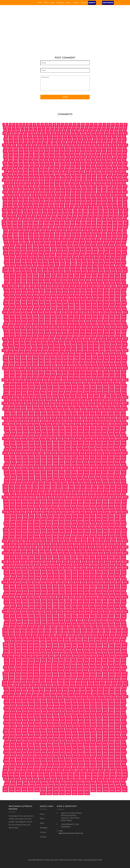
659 (52, 201)
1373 (112, 292)
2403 (124, 436)
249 (42, 151)
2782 (76, 491)
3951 (7, 661)
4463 (38, 735)
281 (82, 154)
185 (89, 142)
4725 (41, 773)
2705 (117, 480)
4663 (38, 764)
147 (26, 139)
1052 (119, 248)
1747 (62, 345)
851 (31, 224)
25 (96, 125)
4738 (119, 773)
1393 (106, 295)
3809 (123, 638)
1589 (18, 324)
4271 (87, 705)
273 (41, 154)
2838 (43, 500)
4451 (87, 732)
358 (110, 163)
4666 (57, 764)
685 (62, 204)
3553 (56, 603)
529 (123, 183)
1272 (18, 280)
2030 (105, 383)
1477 (106, 306)
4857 (100, 791)
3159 (16, 547)
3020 (49, 526)
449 (84, 174)
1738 (11, 345)
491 (52, 180)
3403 (4, 582)
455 (115, 174)
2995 (19, 524)
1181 (112, 265)
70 (40, 130)
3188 (59, 550)
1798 (102, 351)
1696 (22, 339)
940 (119, 233)
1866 (6, 362)
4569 (75, 749)
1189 (34, 268)
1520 (108, 312)
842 (110, 221)
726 (19, 210)
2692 (38, 480)
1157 (101, 262)
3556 (74, 603)
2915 (23, 512)
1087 (77, 254)
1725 (61, 342)
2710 (25, 482)
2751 (17, 488)
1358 (24, 292)
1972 (6, 377)
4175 (123, 691)
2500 (99, 450)
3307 (36, 568)
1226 (119, 271)
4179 (23, 694)
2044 (68, 386)
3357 (93, 573)
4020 (61, 670)
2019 (37, 383)
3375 (80, 576)
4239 (13, 702)
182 (74, 142)
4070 (124, 676)
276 (57, 154)
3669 (26, 620)
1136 (106, 260)
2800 (61, 494)
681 (41, 204)
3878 (55, 650)
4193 (106, 694)
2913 (11, 512)
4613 (100, 755)
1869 (24, 362)
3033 (6, 529)
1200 (95, 268)
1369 (89, 292)
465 (42, 177)
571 (94, 189)
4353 (99, 717)
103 (58, 133)
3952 (12, 661)
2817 (40, 497)
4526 (56, 744)
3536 (74, 600)
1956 (36, 374)
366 (27, 166)
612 (58, 195)
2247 (38, 415)
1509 (46, 312)
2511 (42, 453)
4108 (108, 682)
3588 (25, 609)
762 (75, 213)
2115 (4, 397)
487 (31, 180)
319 (30, 160)
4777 (100, 779)
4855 (87, 791)
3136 (6, 544)
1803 (7, 353)
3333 (68, 570)
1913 (33, 368)
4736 (107, 773)
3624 (119, 612)
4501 (26, 741)
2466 (13, 447)
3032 (123, 526)
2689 (19, 480)
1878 (76, 362)
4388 (68, 723)
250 (47, 151)
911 (95, 230)
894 (6, 230)
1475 (94, 306)
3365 (20, 576)
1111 (92, 257)
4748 (53, 776)
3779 (64, 635)
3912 (16, 656)
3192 (83, 550)
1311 (124, 283)
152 (50, 139)
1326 (84, 286)
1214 (51, 271)
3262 (10, 562)
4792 (68, 782)
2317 (89, 424)
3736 (59, 629)
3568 (26, 606)
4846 (31, 791)
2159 (10, 403)
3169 (74, 547)
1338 (30, 289)
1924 (96, 368)
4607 (63, 755)
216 (121, 145)
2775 (35, 491)
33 (5, 128)
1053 (125, 248)
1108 (75, 257)
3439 (99, 585)
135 (89, 136)
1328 (96, 286)
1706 (81, 339)
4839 (112, 788)
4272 (93, 705)
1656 (36, 333)
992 (16, 242)
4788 (44, 782)
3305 (24, 568)
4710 (79, 770)
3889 (124, 650)
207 (76, 145)
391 (31, 169)
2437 (80, 441)
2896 (31, 509)
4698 (6, 770)
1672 (6, 336)
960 (99, 236)
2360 (105, 430)
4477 (124, 735)
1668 (106, 333)
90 (125, 130)
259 (94, 151)
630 (26, 198)
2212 (72, 409)
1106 (64, 257)
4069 (118, 676)
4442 (31, 732)
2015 (13, 383)
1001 (64, 242)
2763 (89, 488)
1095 (124, 254)
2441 (105, 441)
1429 (71, 301)
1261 (77, 277)
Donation (84, 2)
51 (82, 128)
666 (89, 201)
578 (5, 192)
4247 (62, 702)
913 (105, 230)
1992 (123, 377)
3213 (84, 553)
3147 (71, 544)
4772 (71, 779)
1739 (17, 345)
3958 (50, 661)
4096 (36, 682)
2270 (54, 418)
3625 (125, 612)
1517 (91, 312)
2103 (61, 395)
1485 (30, 309)
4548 (68, 747)
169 (11, 142)
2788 (112, 491)
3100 (49, 538)
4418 (6, 729)
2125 (61, 397)
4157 (18, 691)
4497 (124, 738)
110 (93, 133)
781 (44, 216)
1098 (19, 257)
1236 (53, 274)
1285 (93, 280)
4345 (50, 717)
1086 (71, 254)
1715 (6, 342)
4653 (99, 761)
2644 (111, 471)
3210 (67, 553)
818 (109, 218)
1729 (84, 342)
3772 (23, 635)
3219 (119, 553)
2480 (98, 447)
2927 (95, 512)
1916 (50, 368)
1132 (84, 260)
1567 (13, 321)
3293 (74, 565)
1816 (83, 353)
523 (92, 183)
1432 (88, 301)
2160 (16, 403)
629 (20, 198)
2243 (13, 415)
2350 (44, 430)
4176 (6, 694)
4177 (12, 694)
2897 (38, 509)
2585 (123, 462)
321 (41, 160)
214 (111, 145)
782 (49, 216)
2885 (86, 506)
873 (20, 227)
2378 (92, 433)
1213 (45, 271)
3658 (80, 617)
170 (16, 142)
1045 (77, 248)
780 (39, 216)
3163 (39, 547)
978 (67, 239)
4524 (43, 744)
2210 (61, 409)
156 (70, 139)
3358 (99, 573)
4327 (62, 714)
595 (94, 192)
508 (17, 183)
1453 (89, 304)
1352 (112, 289)
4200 (22, 697)
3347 (31, 573)
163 (105, 139)
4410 (82, 726)
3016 (25, 526)
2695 (56, 480)
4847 (37, 791)
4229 (74, 700)
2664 (111, 474)
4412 (94, 726)
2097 (25, 395)
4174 (118, 691)
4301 (26, 711)
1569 (24, 321)
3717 (71, 626)
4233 (98, 700)
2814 (22, 497)
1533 (59, 315)
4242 (31, 702)
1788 (45, 351)
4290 (81, 708)
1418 (6, 301)
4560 (19, 749)
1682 (64, 336)
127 (50, 136)
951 (52, 236)
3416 (83, 582)
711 (72, 207)
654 (26, 201)
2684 (110, 477)
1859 (89, 359)
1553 (53, 318)
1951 (7, 374)
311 (115, 157)
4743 (23, 776)
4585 (50, 752)
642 (88, 198)
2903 (75, 509)
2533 (49, 456)
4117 (32, 685)
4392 (93, 723)
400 (78, 169)
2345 (13, 430)
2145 (53, 400)
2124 (55, 397)
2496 (74, 450)
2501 (105, 450)
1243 (94, 274)
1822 (117, 353)
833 (62, 221)
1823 (123, 353)
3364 (13, 576)
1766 (45, 348)
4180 (29, 694)
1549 (30, 318)
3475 (74, 591)
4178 (18, 694)
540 (57, 186)
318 (25, 160)
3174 (103, 547)
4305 (51, 711)
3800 (67, 638)
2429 (31, 441)
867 (115, 224)
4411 (88, 726)
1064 (65, 251)
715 (91, 207)
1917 (56, 368)
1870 (30, 362)
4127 (90, 685)
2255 (87, 415)
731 (45, 210)
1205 (125, 268)
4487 (62, 738)
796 (121, 216)
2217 (101, 409)
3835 (37, 644)
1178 (95, 265)
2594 (56, 465)
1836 (77, 356)
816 (99, 218)
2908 (106, 509)
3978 (49, 664)
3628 (19, 614)
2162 (28, 403)
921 (21, 233)
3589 (31, 609)
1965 (89, 374)
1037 (29, 248)
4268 (69, 705)
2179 (126, 403)
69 (35, 130)
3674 (56, 620)
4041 (68, 673)
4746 (41, 776)
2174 (97, 403)
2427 (19, 441)
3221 (7, 556)
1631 (12, 330)
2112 (113, 395)
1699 (40, 339)
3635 (62, 614)
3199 (124, 550)
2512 (48, 453)
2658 (74, 474)
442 (47, 174)
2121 (38, 397)
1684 (76, 336)
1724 (56, 342)
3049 (106, 529)
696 (120, 204)
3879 (61, 650)
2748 (125, 485)
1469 (60, 306)
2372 (56, 433)
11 (38, 125)
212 (101, 145)
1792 (68, 351)
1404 (48, 298)
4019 (54, 670)
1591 (30, 324)
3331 (56, 570)
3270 (60, 562)
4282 (31, 708)
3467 (26, 591)
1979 (47, 377)
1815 (77, 353)
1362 (48, 292)
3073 (6, 535)
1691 (118, 336)
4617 (123, 755)
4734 (95, 773)
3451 (50, 588)
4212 (96, 697)
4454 (106, 732)
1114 (108, 257)
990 (6, 242)
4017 (43, 670)
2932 (125, 512)
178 (54, 142)
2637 (68, 471)
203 (55, 145)
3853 (24, 647)
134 (84, 136)
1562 (106, 318)
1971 (123, 374)
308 (100, 157)
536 (36, 186)
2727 (123, 482)
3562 (111, 603)
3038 (37, 529)
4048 (112, 673)
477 (104, 177)
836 (78, 221)
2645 (117, 471)
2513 (53, 453)
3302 (5, 568)
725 (14, 210)
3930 (125, 656)
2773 (23, 491)
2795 (31, 494)
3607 (17, 612)
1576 (64, 321)
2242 (7, 415)
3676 (68, 620)
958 (89, 236)
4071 (6, 679)
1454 (95, 304)
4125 (79, 685)
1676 (29, 336)
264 (120, 151)
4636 (117, 758)
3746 (119, 629)
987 (114, 239)
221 (21, 148)
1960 (59, 374)
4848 (43, 791)
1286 (99, 280)
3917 (46, 656)
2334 (68, 427)
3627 (12, 614)
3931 (6, 658)
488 (36, 180)
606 (28, 195)
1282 (76, 280)
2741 (83, 485)
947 (31, 236)
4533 (99, 744)
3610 (36, 612)
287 (114, 154)
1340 (42, 289)
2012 (120, 380)
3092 (124, 535)
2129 (85, 397)
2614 (53, 468)
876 (35, 227)
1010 (118, 242)
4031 (5, 673)
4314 (105, 711)
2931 (119, 512)
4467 (63, 735)
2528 (19, 456)
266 (6, 154)
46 (61, 128)
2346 (19, 430)
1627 (113, 327)
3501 (112, 594)
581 (20, 192)
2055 (13, 389)
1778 (113, 348)
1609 (11, 327)
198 (29, 145)
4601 (26, 755)
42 (43, 128)
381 (103, 166)
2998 (37, 524)
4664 (44, 764)
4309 (76, 711)
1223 (102, 271)
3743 (101, 629)
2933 (7, 515)
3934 (25, 658)
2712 (36, 482)
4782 (7, 782)
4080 (61, 679)
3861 (74, 647)
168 (6, 142)
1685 (82, 336)
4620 (18, 758)
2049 (99, 386)
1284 (87, 280)
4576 (117, 749)
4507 (63, 741)
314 (6, 160)
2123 (50, 397)
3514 (65, 597)
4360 (19, 720)
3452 (56, 588)
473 (84, 177)
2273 (71, 418)
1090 (95, 254)
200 (39, 145)
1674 (18, 336)
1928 (119, 368)
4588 (68, 752)
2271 (60, 418)
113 (107, 133)
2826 (95, 497)
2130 (91, 397)
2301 (117, 421)
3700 (93, 623)
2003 (64, 380)
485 (20, 180)
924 (36, 233)
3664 (117, 617)
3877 (49, 650)
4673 (99, 764)
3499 (99, 594)
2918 (40, 512)
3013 (7, 526)
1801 (120, 351)
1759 (6, 348)
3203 (23, 553)
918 (5, 233)
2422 (113, 438)
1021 (58, 245)
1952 (12, 374)
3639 (86, 614)
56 (104, 128)
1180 (106, 265)
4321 (25, 714)
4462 (31, 735)
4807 (38, 785)
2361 (111, 430)
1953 (18, 374)
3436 (80, 585)
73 (52, 130)
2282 (125, 418)
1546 (12, 318)
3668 (19, 620)
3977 (43, 664)
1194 (61, 268)
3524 (125, 597)
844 (121, 221)
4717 (119, 770)
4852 (68, 791)
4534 (105, 744)
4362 (31, 720)
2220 (119, 409)
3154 (112, 544)
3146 (65, 544)
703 (31, 207)
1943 (82, 371)
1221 (90, 271)
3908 (118, 653)
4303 (38, 711)
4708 (67, 770)
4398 (7, 726)
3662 (105, 617)
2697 (68, 480)
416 (36, 172)
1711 (109, 339)
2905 (87, 509)
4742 (17, 776)
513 (42, 183)
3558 (87, 603)
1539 (94, 315)
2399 (99, 436)
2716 (59, 482)
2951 (117, 515)
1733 (107, 342)
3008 (100, 524)
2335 (74, 427)
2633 (43, 471)
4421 (24, 729)
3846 (106, 644)
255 (73, 151)
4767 (41, 779)
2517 (77, 453)
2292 (62, 421)
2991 (117, 521)
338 (5, 163)
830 (46, 221)
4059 (56, 676)
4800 (117, 782)
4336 (117, 714)
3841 (74, 644)
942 (5, 236)
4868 (81, 793)
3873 (24, 650)
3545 (6, 603)
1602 (94, 324)
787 (75, 216)
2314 (72, 424)
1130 (73, 260)
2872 (6, 506)
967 (11, 239)
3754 (41, 632)
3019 (43, 526)
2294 (74, 421)
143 (6, 139)
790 (90, 216)
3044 (74, 529)
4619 (12, 758)
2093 (124, 392)
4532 (92, 744)
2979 (43, 521)
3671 (38, 620)
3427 (25, 585)
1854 (59, 359)
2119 (27, 397)
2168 (63, 403)
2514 (59, 453)
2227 (38, 412)
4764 (24, 779)
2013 (126, 380)
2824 (82, 497)
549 (104, 186)
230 (67, 148)
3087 (93, 535)
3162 (33, 547)
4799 (110, 782)
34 (9, 128)
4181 (35, 694)
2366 (20, 433)
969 (21, 239)
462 (26, 177)
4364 (44, 720)
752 (25, 213)
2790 (125, 491)
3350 (50, 573)
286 (109, 154)
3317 (95, 568)
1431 (82, 301)
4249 (74, 702)
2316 (83, 424)
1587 (6, 324)
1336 (18, 289)
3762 (89, 632)
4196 (124, 694)
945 (21, 236)
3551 (44, 603)
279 (72, 154)
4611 (88, 755)
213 (106, 145)
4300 (20, 711)
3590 (37, 609)
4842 (5, 791)
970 (26, 239)
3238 (111, 556)
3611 (42, 612)
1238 (65, 274)
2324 (7, 427)
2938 (38, 515)
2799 (54, 494)
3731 (29, 629)
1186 (17, 268)
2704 (111, 480)
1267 (112, 277)
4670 (81, 764)
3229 (56, 556)
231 (73, 148)
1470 (66, 306)
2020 (43, 383)
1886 (124, 362)
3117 (21, 541)
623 (113, 195)
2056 (19, 389)
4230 (80, 700)
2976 (25, 521)
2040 (43, 386)
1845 (6, 359)
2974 (13, 521)
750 (15, 213)
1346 (77, 289)
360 (120, 163)
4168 (83, 691)
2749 (5, 488)
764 (86, 213)
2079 (36, 392)
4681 (24, 767)
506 (6, 183)
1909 (11, 368)
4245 (50, 702)
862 (89, 224)
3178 (126, 547)
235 (93, 148)
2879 (49, 506)
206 (71, 145)
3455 (74, 588)
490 (47, 180)
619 (93, 195)
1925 (102, 368)
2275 (83, 418)
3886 (105, 650)
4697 (124, 767)
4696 (118, 767)
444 (57, 174)
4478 (6, 738)
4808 (45, 785)
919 (11, 233)
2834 (18, 500)
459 (11, 177)
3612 (47, 612)
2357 (87, 430)
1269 (123, 277)
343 (31, 163)
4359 (13, 720)
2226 (31, 412)
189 (109, 142)
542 (67, 186)
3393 (68, 579)
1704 (69, 339)
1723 (50, 342)
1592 (35, 324)
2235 (86, 412)
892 (120, 227)
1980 (53, 377)
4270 (81, 705)
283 (93, 154)
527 (113, 183)
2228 (44, 412)
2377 (86, 433)
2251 (62, 415)
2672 (38, 477)
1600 (82, 324)
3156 (123, 544)
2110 (102, 395)
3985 (92, 664)
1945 (94, 371)
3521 (107, 597)
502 (110, 180)
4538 (6, 747)
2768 (119, 488)
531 (10, 186)
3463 (124, 588)
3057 (31, 532)
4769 (53, 779)
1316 (27, 286)
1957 (42, 374)
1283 (81, 280)
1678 (41, 336)
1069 (95, 251)
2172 (86, 403)
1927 (113, 368)
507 (12, 183)
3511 (48, 597)
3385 (19, 579)
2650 (25, 474)
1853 (53, 359)
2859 (50, 503)
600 (120, 192)
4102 (73, 682)
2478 (86, 447)
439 (31, 174)
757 (50, 213)
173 (30, 142)
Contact (76, 2)
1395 (118, 295)
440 (36, 174)
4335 (111, 714)
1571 (36, 321)
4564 (44, 749)
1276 (41, 280)
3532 (49, 600)
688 (78, 204)
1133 (90, 260)
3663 (111, 617)
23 (87, 125)
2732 (29, 485)
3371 (56, 576)
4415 (112, 726)
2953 (7, 518)
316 (16, 160)
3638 (80, 614)
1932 (18, 371)
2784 (88, 491)
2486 (13, 450)
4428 (68, 729)
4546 (56, 747)
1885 (118, 362)
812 (79, 218)
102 (53, 133)
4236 (117, 700)
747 (126, 210)
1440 (12, 304)
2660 (86, 474)
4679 (12, 767)
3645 (124, 614)
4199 (16, 697)
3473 (62, 591)
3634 (56, 614)
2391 (50, 436)
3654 (56, 617)
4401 (26, 726)
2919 (46, 512)
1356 (13, 292)
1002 (70, 242)
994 (27, 242)
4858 (106, 791)
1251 (18, 277)
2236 (93, 412)
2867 (99, 503)
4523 (37, 744)
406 (110, 169)
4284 (43, 708)
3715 (59, 626)
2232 (68, 412)
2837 (37, 500)
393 (41, 169)
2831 (126, 497)
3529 (31, 600)
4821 (123, 785)
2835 (25, 500)
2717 (64, 482)
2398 (93, 436)
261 (104, 151)
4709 (73, 770)
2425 (7, 441)
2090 (105, 392)
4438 (6, 732)
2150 (83, 400)
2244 (19, 415)
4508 (70, 741)
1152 (73, 262)
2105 (73, 395)
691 (94, 204)
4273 (99, 705)
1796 (91, 351)
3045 (81, 529)
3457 (87, 588)
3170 (80, 547)
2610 (30, 468)
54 (95, 128)
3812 (19, 641)
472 (79, 177)
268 (16, 154)
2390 (44, 436)
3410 (48, 582)
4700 (18, 770)
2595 (62, 465)
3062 (62, 532)
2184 (30, 406)
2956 (26, 518)
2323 (125, 424)
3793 (24, 638)
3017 (31, 526)
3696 (69, 623)
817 (104, 218)
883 (72, 227)
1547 (18, 318)
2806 (98, 494)
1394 (112, 295)
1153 (79, 262)
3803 (85, 638)
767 (101, 213)
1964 (83, 374)
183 (79, 142)
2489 (31, 450)
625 (124, 195)
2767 (113, 488)
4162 (48, 691)
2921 (58, 512)
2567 (13, 462)
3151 (94, 544)
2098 (31, 395)
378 (88, 166)
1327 (90, 286)
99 (38, 133)
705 (41, 207)
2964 (74, 518)
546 (89, 186)
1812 (60, 353)
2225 (25, 412)
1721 (39, 342)
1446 (47, 304)
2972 (123, 518)
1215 (56, 271)
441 (41, 174)
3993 (18, 667)
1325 (79, 286)
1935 (36, 371)
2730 (17, 485)
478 (109, 177)
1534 (65, 315)
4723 (29, 773)
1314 (16, 286)
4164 (60, 691)
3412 (60, 582)
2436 (74, 441)
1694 (11, 339)
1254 (36, 277)
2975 (19, 521)
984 (98, 239)
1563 (112, 318)
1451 (77, 304)
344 (36, 163)
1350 (101, 289)
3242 (12, 559)
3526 (13, 600)
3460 (106, 588)
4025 (92, 670)
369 (42, 166)
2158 (4, 403)
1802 (126, 351)
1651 (6, 333)
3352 (62, 573)
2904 (81, 509)
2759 (65, 488)
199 (34, 145)
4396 (118, 723)
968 (16, 239)
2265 (23, 418)
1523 (125, 312)
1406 (60, 298)
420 (56, 172)
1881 (94, 362)
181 (69, 142)
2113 (119, 395)
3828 (116, 641)
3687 (13, 623)
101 (48, 133)
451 (94, 174)
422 (66, 172)
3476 (80, 591)
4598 (7, 755)
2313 (66, 424)
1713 (120, 339)
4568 (69, 749)
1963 (77, 374)
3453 (62, 588)
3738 (71, 629)
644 (99, 198)
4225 (49, 700)
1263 (88, 277)
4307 (63, 711)
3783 (88, 635)
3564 (123, 603)
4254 (105, 702)
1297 (41, 283)
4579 (12, 752)
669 (105, 201)
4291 (87, 708)
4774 (83, 779)
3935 (31, 658)
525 (103, 183)
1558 (83, 318)
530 (5, 186)
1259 (65, 277)
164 (110, 139)
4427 (62, 729)
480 (119, 177)
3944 (86, 658)
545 (83, 186)
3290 (56, 565)
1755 (108, 345)
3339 (105, 570)
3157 (4, 547)
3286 (31, 565)
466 (48, 177)
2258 (105, 415)
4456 (118, 732)
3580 (98, 606)
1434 (100, 301)
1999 (40, 380)
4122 (61, 685)
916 (120, 230)
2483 (116, 447)
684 (57, 204)
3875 (36, 650)
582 (25, 192)
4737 (113, 773)
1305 (89, 283)
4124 (73, 685)
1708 (92, 339)
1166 (29, 265)
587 (52, 192)
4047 (106, 673)
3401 (118, 579)
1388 (77, 295)
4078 (48, 679)
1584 (111, 321)
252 (57, 151)
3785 (100, 635)
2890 (118, 506)
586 (47, 192)
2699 (81, 480)
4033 (18, 673)
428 (97, 172)
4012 (13, 670)
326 (67, 160)
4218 (7, 700)
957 (83, 236)
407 (115, 169)
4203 (41, 697)
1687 (94, 336)
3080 (49, 535)
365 (21, 166)
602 (6, 195)
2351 (50, 430)
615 (73, 195)
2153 (100, 400)
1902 (95, 365)
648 (120, 198)
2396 (80, 436)
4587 (62, 752)
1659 (53, 333)
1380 (29, 295)
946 (26, 236)
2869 (112, 503)
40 (35, 128)
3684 (116, 620)
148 (31, 139)
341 (21, 163)
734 (60, 210)
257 (83, 151)
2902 (68, 509)
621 (103, 195)
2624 (113, 468)
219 (10, 148)
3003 (68, 524)
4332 (92, 714)
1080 (35, 254)
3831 (12, 644)
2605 (124, 465)
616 (78, 195)
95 (21, 133)
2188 (53, 406)
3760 (77, 632)
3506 (17, 597)
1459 (124, 304)
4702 (30, 770)
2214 (84, 409)
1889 (18, 365)
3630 (31, 614)
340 (15, 163)
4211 (90, 697)
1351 (106, 289)
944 (16, 236)
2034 (6, 386)
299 (52, 157)
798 (5, 218)
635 (52, 198)
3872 (18, 650)
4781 (124, 779)
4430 (80, 729)
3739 (77, 629)
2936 (25, 515)
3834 (30, 644)
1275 (35, 280)
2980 (49, 521)
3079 (43, 535)
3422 (119, 582)
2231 (62, 412)
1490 (60, 309)
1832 (53, 356)
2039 (37, 386)
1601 (88, 324)
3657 (74, 617)
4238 (6, 702)
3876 (43, 650)
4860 (119, 791)
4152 (112, 688)
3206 (42, 553)
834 (67, 221)
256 (78, 151)
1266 (106, 277)
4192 (100, 694)
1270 (7, 280)
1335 (12, 289)
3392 (62, 579)
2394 (68, 436)
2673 (43, 477)
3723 (106, 626)
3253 (80, 559)
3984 (86, 664)
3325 (19, 570)
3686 (7, 623)
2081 (49, 392)
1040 (47, 248)
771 (121, 213)
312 (120, 157)
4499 (13, 741)
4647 (62, 761)
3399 (105, 579)
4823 (12, 788)
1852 (47, 359)
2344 (7, 430)
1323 (67, 286)
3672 (44, 620)
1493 (77, 309)
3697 (75, 623)
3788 (119, 635)
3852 (18, 647)
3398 (99, 579)
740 (91, 210)
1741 (28, 345)
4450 (81, 732)
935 (93, 233)
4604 (45, 755)
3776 (46, 635)
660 (58, 201)
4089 (118, 679)
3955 (31, 661)
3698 (81, 623)
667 (94, 201)
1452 (83, 304)
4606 (57, 755)
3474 (68, 591)
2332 (56, 427)
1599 (76, 324)
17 (62, 125)
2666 (123, 474)
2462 (111, 444)
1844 (124, 356)
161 (95, 139)
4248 (68, 702)
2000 (46, 380)
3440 (105, 585)
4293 (99, 708)
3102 (61, 538)
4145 (71, 688)
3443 (124, 585)
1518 (97, 312)
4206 (60, 697)
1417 (123, 298)
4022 (73, 670)
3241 (7, 559)
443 (52, 174)
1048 (95, 248)
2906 (93, 509)
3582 (110, 606)
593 (83, 192)
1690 (112, 336)
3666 (7, 620)
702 (26, 207)
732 (50, 210)
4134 (6, 688)
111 (98, 133)
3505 (11, 597)
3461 (112, 588)
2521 (100, 453)
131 (70, 136)
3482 (117, 591)
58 (112, 128)
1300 (59, 283)
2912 (5, 512)
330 (88, 160)
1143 (23, 262)
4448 (68, 732)
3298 (105, 565)
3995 (30, 667)
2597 (74, 465)
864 (99, 224)
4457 (124, 732)
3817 (49, 641)
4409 (76, 726)
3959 (56, 661)
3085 (80, 535)
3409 (42, 582)
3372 (62, 576)
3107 (91, 538)
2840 (56, 500)
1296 (36, 283)
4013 (19, 670)
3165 (51, 547)
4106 (96, 682)
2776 (40, 491)
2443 (117, 441)
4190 (89, 694)
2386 (19, 436)
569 (84, 189)
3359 (105, 573)
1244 (100, 274)
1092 (106, 254)
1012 (7, 245)
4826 (31, 788)
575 (114, 189)
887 (94, 227)
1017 (35, 245)
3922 (76, 656)
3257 (105, 559)
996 (37, 242)
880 (56, 227)
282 (87, 154)
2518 (82, 453)
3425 (12, 585)
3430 (43, 585)
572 (99, 189)
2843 (74, 500)
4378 (6, 723)
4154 (124, 688)
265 (125, 151)
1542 (112, 315)
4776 (95, 779)
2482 (110, 447)
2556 (68, 459)
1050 (107, 248)
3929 (119, 656)
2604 (117, 465)
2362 (117, 430)
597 (104, 192)
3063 (68, 532)
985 (103, 239)
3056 (25, 532)
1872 (41, 362)
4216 (120, 697)
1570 (30, 321)
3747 (125, 629)
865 (105, 224)
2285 (19, 421)
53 (91, 128)
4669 (75, 764)
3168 (69, 547)
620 (98, 195)
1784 (22, 351)
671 (115, 201)
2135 (120, 397)
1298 (47, 283)
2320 (107, 424)
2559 (86, 459)
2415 (71, 438)
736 (70, 210)
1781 (4, 351)
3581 (104, 606)
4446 (56, 732)
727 (25, 210)
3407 (30, 582)
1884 (112, 362)
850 (25, 224)
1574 (53, 321)
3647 (12, 617)
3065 (81, 532)
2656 (62, 474)
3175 (109, 547)
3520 (101, 597)
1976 (29, 377)
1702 (57, 339)
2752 (23, 488)
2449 (31, 444)
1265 (100, 277)
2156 (118, 400)
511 (32, 183)
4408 (70, 726)
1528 (30, 315)
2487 (19, 450)
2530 (31, 456)
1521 (114, 312)
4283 (37, 708)
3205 (36, 553)
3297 (99, 565)
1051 (113, 248)
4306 (57, 711)
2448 (25, 444)
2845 (87, 500)
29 (113, 125)
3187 (53, 550)
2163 (34, 403)
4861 (125, 791)
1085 (65, 254)
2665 (117, 474)
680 (35, 204)
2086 (80, 392)
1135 (101, 260)
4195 (118, 694)
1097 (13, 257)
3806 (104, 638)
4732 (83, 773)
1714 (125, 339)
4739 (125, 773)
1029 (105, 245)
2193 (83, 406)
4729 (65, 773)
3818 (55, 641)
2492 (50, 450)
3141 (36, 544)
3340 (111, 570)
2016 (19, 383)
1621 (78, 327)
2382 (116, 433)
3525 (6, 600)
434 (4, 174)
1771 (74, 348)
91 (4, 133)
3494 (68, 594)
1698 (34, 339)
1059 (36, 251)
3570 (38, 606)
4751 (71, 776)
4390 (81, 723)
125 (40, 136)
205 (65, 145)
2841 (62, 500)
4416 (118, 726)
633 (41, 198)
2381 (110, 433)
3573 (56, 606)
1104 (53, 257)
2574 (56, 462)
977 (62, 239)
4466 (56, 735)
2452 (50, 444)
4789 (50, 782)
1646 (100, 330)
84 (98, 130)
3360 (112, 573)
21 (79, 125)
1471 (71, 306)
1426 (53, 301)
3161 (28, 547)
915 (115, 230)
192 (124, 142)
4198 (10, 697)
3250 (62, 559)
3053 (6, 532)
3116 (16, 541)
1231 (24, 274)
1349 (95, 289)
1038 (35, 248)
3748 (5, 632)
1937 (47, 371)
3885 (99, 650)
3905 (99, 653)
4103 (79, 682)
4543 (37, 747)
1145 (34, 262)
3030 (111, 526)
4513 (100, 741)
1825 (11, 356)
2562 (105, 459)
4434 (105, 729)
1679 (46, 336)
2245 (25, 415)
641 (83, 198)
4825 (24, 788)
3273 (77, 562)
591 (73, 192)
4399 (13, 726)
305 (84, 157)
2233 (74, 412)
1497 (101, 309)
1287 (105, 280)
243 (10, 151)
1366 (71, 292)
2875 (24, 506)
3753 (35, 632)
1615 (44, 327)
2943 (68, 515)
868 (121, 224)
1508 (40, 312)
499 (94, 180)
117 (126, 133)
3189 (65, 550)
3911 (11, 656)
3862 (80, 647)
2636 (62, 471)
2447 (19, 444)
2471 (44, 447)
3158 (10, 547)
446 (68, 174)
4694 (105, 767)
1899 (77, 365)
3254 (86, 559)
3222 (13, 556)
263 (114, 151)
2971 (117, 518)
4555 (112, 747)
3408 (36, 582)
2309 (42, 424)
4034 (24, 673)
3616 (71, 612)
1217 (68, 271)
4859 (112, 791)
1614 (39, 327)
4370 (81, 720)
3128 (84, 541)
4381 (25, 723)
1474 (89, 306)
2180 (6, 406)
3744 (107, 629)
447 (73, 174)
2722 (94, 482)
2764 (95, 488)
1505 (23, 312)
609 (43, 195)
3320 (113, 568)
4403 (38, 726)
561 (42, 189)
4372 (93, 720)
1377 (12, 295)
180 (64, 142)
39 (31, 128)
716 (96, 207)
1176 (84, 265)
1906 (119, 365)
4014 (25, 670)
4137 (24, 688)
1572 (42, 321)
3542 (111, 600)
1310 (118, 283)
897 (21, 230)
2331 (50, 427)
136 (94, 136)
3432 (56, 585)
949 (42, 236)
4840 (118, 788)
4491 (87, 738)
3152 (100, 544)
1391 (94, 295)
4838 (106, 788)
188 (104, 142)
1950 (124, 371)
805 (43, 218)
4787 (38, 782)
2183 (24, 406)
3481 (111, 591)
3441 (111, 585)
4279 (12, 708)
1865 (124, 359)
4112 (4, 685)
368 (37, 166)
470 (69, 177)
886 (88, 227)
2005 (77, 380)
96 (26, 133)
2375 (74, 433)
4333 (99, 714)
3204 (29, 553)
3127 (79, 541)
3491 (50, 594)
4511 (88, 741)
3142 (41, 544)
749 (10, 213)
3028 (98, 526)
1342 (53, 289)
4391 (87, 723)
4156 (13, 691)
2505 (5, 453)
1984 (76, 377)
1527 (24, 315)
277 (62, 154)
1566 (7, 321)
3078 (36, 535)
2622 (100, 468)
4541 (25, 747)
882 (67, 227)
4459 (13, 735)
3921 (70, 656)
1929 (125, 368)
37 (22, 128)
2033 (123, 383)
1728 (78, 342)
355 (94, 163)
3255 (92, 559)
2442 (111, 441)
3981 (67, 664)
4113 (10, 685)
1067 (83, 251)
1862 (106, 359)
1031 (117, 245)
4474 (105, 735)
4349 (75, 717)
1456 (106, 304)
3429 (37, 585)
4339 (12, 717)
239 (114, 148)
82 (90, 130)
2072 (118, 389)
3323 (7, 570)
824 (15, 221)
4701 (24, 770)
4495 (112, 738)
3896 (43, 653)
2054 (6, 389)
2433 (56, 441)
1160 (118, 262)
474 (89, 177)
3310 (55, 568)
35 (14, 128)
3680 (92, 620)
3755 (47, 632)
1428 (65, 301)
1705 (75, 339)
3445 (12, 588)
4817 (99, 785)
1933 (24, 371)
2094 (6, 395)
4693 (99, 767)
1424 (41, 301)
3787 (112, 635)
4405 (51, 726)
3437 (87, 585)
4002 (74, 667)
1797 (96, 351)
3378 (98, 576)
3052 (124, 529)
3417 (89, 582)
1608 (5, 327)
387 (10, 169)
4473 (99, 735)
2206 (36, 409)
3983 (79, 664)
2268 (41, 418)
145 (16, 139)
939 (114, 233)
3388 (37, 579)
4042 (74, 673)
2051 (112, 386)
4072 (12, 679)
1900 (83, 365)
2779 (58, 491)
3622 (107, 612)
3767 (119, 632)
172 (26, 142)
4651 (87, 761)
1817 (88, 353)
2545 (123, 456)
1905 (113, 365)
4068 (112, 676)
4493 (99, 738)
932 (78, 233)
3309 (48, 568)
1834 (65, 356)
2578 (80, 462)
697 (125, 204)
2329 (37, 427)
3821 (73, 641)
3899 (62, 653)
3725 (118, 626)
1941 (71, 371)
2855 (25, 503)
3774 (35, 635)
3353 (68, 573)
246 (26, 151)
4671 (87, 764)
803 (32, 218)
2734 (41, 485)
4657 (124, 761)
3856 (43, 647)
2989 (105, 521)
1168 (41, 265)
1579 (82, 321)
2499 (93, 450)
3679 (86, 620)
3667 (13, 620)
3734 (47, 629)
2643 (105, 471)
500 (99, 180)
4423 (37, 729)
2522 (106, 453)
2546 (7, 459)
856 (57, 224)
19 (70, 125)
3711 (36, 626)
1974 (18, 377)
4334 (105, 714)
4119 (44, 685)
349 (63, 163)
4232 (92, 700)
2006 (83, 380)
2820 (58, 497)
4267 (63, 705)
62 (5, 130)
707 (52, 207)
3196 (106, 550)
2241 (123, 412)
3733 (41, 629)
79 (77, 130)
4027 (104, 670)
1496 (95, 309)
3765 (107, 632)
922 (26, 233)
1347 (83, 289)
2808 (111, 494)
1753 (96, 345)
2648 (13, 474)
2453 (56, 444)
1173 (68, 265)
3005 (81, 524)
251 (52, 151)
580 (15, 192)
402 (88, 169)
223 (31, 148)
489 (42, 180)
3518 (89, 597)
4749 (59, 776)
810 (69, 218)
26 (100, 125)
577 (125, 189)
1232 (30, 274)
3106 (85, 538)
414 (26, 172)
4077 (42, 679)
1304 (83, 283)
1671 (124, 333)
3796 (42, 638)
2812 (10, 497)
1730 (90, 342)
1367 (77, 292)
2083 (61, 392)
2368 (32, 433)
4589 (75, 752)
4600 (20, 755)
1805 (19, 353)
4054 (24, 676)
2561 (99, 459)
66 (23, 130)
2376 (80, 433)
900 (38, 230)
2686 (123, 477)
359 (115, 163)
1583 (105, 321)
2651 (31, 474)
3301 (124, 565)
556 (16, 189)
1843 (118, 356)
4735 (101, 773)
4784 (19, 782)
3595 (68, 609)
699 (10, 207)
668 (99, 201)
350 (68, 163)
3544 (123, 600)
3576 (74, 606)
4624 (43, 758)
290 (5, 157)
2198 (112, 406)
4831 (62, 788)
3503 (124, 594)
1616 (50, 327)
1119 (12, 260)
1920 (73, 368)
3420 (107, 582)
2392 (56, 436)
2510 (36, 453)
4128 (96, 685)
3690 (32, 623)
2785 (94, 491)
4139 (36, 688)
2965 (81, 518)
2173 (92, 403)
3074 (12, 535)
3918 (52, 656)
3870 (6, 650)
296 (37, 157)
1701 (52, 339)
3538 (86, 600)
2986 (86, 521)
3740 (83, 629)
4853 (75, 791)
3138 (18, 544)
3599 (93, 609)
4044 (87, 673)
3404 (11, 582)
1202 (107, 268)
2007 (89, 380)
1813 (66, 353)
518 (67, 183)
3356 (87, 573)
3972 (13, 664)
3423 (126, 582)
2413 (60, 438)
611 (54, 195)
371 (52, 166)
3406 (23, 582)
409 (126, 169)
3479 (98, 591)
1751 (85, 345)
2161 (22, 403)
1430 (77, 301)
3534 (62, 600)
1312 (5, 286)
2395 (74, 436)
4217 (126, 697)
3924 (88, 656)
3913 (22, 656)
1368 (83, 292)
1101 (36, 257)
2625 (119, 468)
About (46, 2)
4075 (30, 679)
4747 (47, 776)
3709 (24, 626)
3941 (68, 658)
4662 (32, 764)
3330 (50, 570)
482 (4, 180)
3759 (71, 632)
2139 (18, 400)
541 (62, 186)
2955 (19, 518)
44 (52, 128)
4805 (26, 785)
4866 (68, 793)
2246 (32, 415)
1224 (108, 271)
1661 (65, 333)
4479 (12, 738)
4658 (7, 764)
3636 (68, 614)
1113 (102, 257)
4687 (62, 767)
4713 (96, 770)
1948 (112, 371)
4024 (85, 670)
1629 (125, 327)
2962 (62, 518)
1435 (106, 301)
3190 (71, 550)
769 (111, 213)
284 (98, 154)
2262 (4, 418)
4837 (99, 788)
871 (10, 227)
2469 (32, 447)
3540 (99, 600)
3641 (99, 614)
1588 (12, 324)
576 (120, 189)
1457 (112, 304)
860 (78, 224)
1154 (85, 262)
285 (103, 154)
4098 (48, 682)
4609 (76, 755)
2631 (31, 471)
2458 (86, 444)
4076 (36, 679)
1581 (93, 321)
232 (78, 148)
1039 (41, 248)
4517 (123, 741)
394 (46, 169)
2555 (62, 459)
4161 (42, 691)
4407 (63, 726)
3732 (35, 629)
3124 (61, 541)
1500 (118, 309)
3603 (118, 609)
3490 (44, 594)
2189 (59, 406)
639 (73, 198)
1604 (106, 324)
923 (31, 233)
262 (109, 151)
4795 (86, 782)
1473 (83, 306)
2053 (124, 386)
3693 (50, 623)
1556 (71, 318)
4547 (62, 747)
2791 (7, 494)
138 (104, 136)
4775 (89, 779)
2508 (24, 453)
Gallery (69, 2)
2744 (101, 485)
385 (125, 166)
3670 (32, 620)
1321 (55, 286)
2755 (41, 488)
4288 (68, 708)
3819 (61, 641)
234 (88, 148)
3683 (110, 620)
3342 (123, 570)
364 (16, 166)
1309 (112, 283)
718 (105, 207)
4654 (106, 761)
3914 (28, 656)
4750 (65, 776)
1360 (36, 292)
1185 (11, 268)
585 (41, 192)
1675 (24, 336)
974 (46, 239)
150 (41, 139)
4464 (44, 735)
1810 (49, 353)
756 (45, 213)
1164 (18, 265)
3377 (92, 576)
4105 (90, 682)
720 (115, 207)
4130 (108, 685)
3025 (80, 526)
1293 (18, 283)
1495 (89, 309)
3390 (50, 579)
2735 (47, 485)
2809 (117, 494)
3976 (37, 664)
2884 (80, 506)
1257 (53, 277)
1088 (83, 254)
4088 (111, 679)
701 (21, 207)
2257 (99, 415)
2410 (42, 438)
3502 (118, 594)
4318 (7, 714)
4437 (124, 729)
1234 (42, 274)
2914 (17, 512)
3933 (19, 658)
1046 (83, 248)
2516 (71, 453)
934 (88, 233)
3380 (111, 576)
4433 (99, 729)
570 (89, 189)
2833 (12, 500)
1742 (33, 345)
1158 (107, 262)
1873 (47, 362)
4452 (93, 732)
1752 (90, 345)
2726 (118, 482)
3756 (53, 632)
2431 (43, 441)
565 (63, 189)
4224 (43, 700)
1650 (124, 330)
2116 (10, 397)
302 (68, 157)
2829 (113, 497)
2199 (118, 406)
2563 (111, 459)
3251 (68, 559)
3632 (43, 614)
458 (5, 177)
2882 (67, 506)
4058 (49, 676)
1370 (95, 292)
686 (67, 204)
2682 (98, 477)
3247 (43, 559)
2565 (123, 459)
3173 (97, 547)
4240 (19, 702)
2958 (38, 518)
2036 (18, 386)
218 (6, 148)
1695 (17, 339)
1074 (124, 251)
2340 (105, 427)
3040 (50, 529)
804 (37, 218)
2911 (124, 509)
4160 (36, 691)
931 (73, 233)
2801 (67, 494)
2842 (68, 500)
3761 (83, 632)
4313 (100, 711)
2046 (81, 386)
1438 (124, 301)
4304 (45, 711)
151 (45, 139)
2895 (25, 509)
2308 (36, 424)
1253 (30, 277)
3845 (99, 644)
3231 (68, 556)
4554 (105, 747)
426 (87, 172)
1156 (96, 262)
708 (57, 207)
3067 (93, 532)
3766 (113, 632)
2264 (17, 418)
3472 (56, 591)
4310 (82, 711)
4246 (56, 702)
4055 (30, 676)
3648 (19, 617)
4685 (49, 767)
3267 (41, 562)
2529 (25, 456)
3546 (13, 603)
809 (64, 218)
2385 (13, 436)
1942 (76, 371)
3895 (37, 653)
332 (98, 160)
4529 (74, 744)
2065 (75, 389)
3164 (45, 547)
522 (87, 183)
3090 (112, 535)
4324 (43, 714)
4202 (35, 697)
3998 (49, 667)
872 (15, 227)
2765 (101, 488)
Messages (60, 2)
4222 (31, 700)
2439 (93, 441)
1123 (34, 260)
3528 (25, 600)
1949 (118, 371)
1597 (65, 324)
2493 (56, 450)
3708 (18, 626)
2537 (74, 456)
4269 (75, 705)
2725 (112, 482)
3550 (37, 603)
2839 (50, 500)
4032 (11, 673)
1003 (76, 242)
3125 (67, 541)
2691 (32, 480)
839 (94, 221)
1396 (124, 295)
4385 (50, 723)
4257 (124, 702)
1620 (72, 327)
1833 (59, 356)
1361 (42, 292)
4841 (125, 788)
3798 (54, 638)
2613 (47, 468)
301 (63, 157)
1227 (125, 271)
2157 (124, 400)
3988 (111, 664)
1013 (12, 245)
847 (9, 224)
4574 (105, 749)
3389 (44, 579)
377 (83, 166)
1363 (54, 292)
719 (110, 207)
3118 (27, 541)
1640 (65, 330)
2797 (42, 494)
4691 (87, 767)
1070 (101, 251)
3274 (83, 562)
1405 (54, 298)
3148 (77, 544)
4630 (80, 758)
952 (57, 236)
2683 (104, 477)
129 (60, 136)
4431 (86, 729)
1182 (117, 265)
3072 (124, 532)
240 (119, 148)
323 (51, 160)
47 (65, 128)
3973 (19, 664)
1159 (113, 262)
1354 (124, 289)
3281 (126, 562)
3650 (31, 617)
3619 (89, 612)
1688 (100, 336)
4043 (80, 673)
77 (69, 130)
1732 (101, 342)
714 (86, 207)
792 (100, 216)
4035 (30, 673)
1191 (45, 268)
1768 (57, 348)
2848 (106, 500)
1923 (90, 368)
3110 (108, 538)
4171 (101, 691)
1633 (23, 330)
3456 (81, 588)
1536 (77, 315)
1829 (35, 356)
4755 (95, 776)
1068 (89, 251)
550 (110, 186)
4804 (19, 785)
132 (74, 136)
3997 (43, 667)
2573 (50, 462)
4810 (57, 785)
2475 (68, 447)
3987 (104, 664)
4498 (7, 741)
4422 (31, 729)
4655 (112, 761)
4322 (31, 714)
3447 (25, 588)
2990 (111, 521)
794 (111, 216)
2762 (83, 488)
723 (4, 210)
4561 (25, 749)
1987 (94, 377)
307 (94, 157)
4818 (105, 785)
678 (25, 204)
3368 (38, 576)
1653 (18, 333)
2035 (12, 386)
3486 (19, 594)
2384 (6, 436)
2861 (62, 503)
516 (57, 183)
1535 (71, 315)
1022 (64, 245)
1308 (106, 283)
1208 (17, 271)
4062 (74, 676)
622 (108, 195)
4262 (32, 705)
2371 (50, 433)
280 (77, 154)
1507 (35, 312)
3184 (36, 550)
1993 (4, 380)
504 (120, 180)
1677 (35, 336)
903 (53, 230)
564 (58, 189)
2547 (13, 459)
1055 (12, 251)
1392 (100, 295)
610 (49, 195)
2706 (123, 480)
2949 (105, 515)
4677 (123, 764)
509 (22, 183)
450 (89, 174)
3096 (24, 538)
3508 (30, 597)
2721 (88, 482)
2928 (101, 512)
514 (47, 183)
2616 (65, 468)
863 (94, 224)
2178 (120, 403)
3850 (6, 647)
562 (47, 189)
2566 (7, 462)
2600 (93, 465)
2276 (89, 418)
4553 (99, 747)
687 (73, 204)
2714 (47, 482)
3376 (86, 576)
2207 (42, 409)
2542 (105, 456)
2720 (82, 482)
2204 (24, 409)
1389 (83, 295)
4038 (49, 673)
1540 (100, 315)
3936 (37, 658)
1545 (6, 318)
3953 (19, 661)
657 (42, 201)
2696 (62, 480)
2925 (82, 512)
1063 (59, 251)
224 (36, 148)
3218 (113, 553)
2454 (62, 444)
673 (125, 201)
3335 (80, 570)
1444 (35, 304)
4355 (112, 717)
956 (78, 236)
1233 (36, 274)
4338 (6, 717)
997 (42, 242)
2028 (92, 383)
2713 (42, 482)
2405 (11, 438)
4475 (112, 735)
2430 (37, 441)
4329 (74, 714)
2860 (56, 503)
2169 (69, 403)
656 (37, 201)
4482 (30, 738)
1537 (83, 315)
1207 (11, 271)
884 (77, 227)
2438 (86, 441)
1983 (70, 377)
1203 (113, 268)
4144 (65, 688)
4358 (7, 720)
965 (125, 236)
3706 (6, 626)
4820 (117, 785)
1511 (58, 312)
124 (35, 136)
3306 (30, 568)
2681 (91, 477)
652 (15, 201)
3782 (82, 635)
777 (24, 216)
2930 (113, 512)
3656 (68, 617)
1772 (79, 348)
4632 (92, 758)
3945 (92, 658)
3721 (94, 626)
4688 (68, 767)
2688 (13, 480)
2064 (68, 389)
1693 (5, 339)
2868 (106, 503)
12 (42, 125)
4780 (118, 779)
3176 (114, 547)
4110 (120, 682)
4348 (68, 717)
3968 (111, 661)
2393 (62, 436)
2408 (30, 438)
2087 (86, 392)
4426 (55, 729)
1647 (106, 330)
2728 (5, 485)
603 (11, 195)
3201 (11, 553)
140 (114, 136)
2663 (105, 474)
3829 (123, 641)
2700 (87, 480)
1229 (12, 274)
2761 (77, 488)
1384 (53, 295)
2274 (77, 418)
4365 (50, 720)
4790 (56, 782)
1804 (13, 353)
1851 (41, 359)
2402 (117, 436)
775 (14, 216)
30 (117, 125)
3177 (120, 547)
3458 (93, 588)
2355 (74, 430)
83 (94, 130)
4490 (81, 738)
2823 (76, 497)
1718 (22, 342)
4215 (114, 697)
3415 (78, 582)
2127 (73, 397)
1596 (59, 324)
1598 (71, 324)
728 (30, 210)
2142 (36, 400)
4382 (31, 723)
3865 (99, 647)
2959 (44, 518)
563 (53, 189)
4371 (87, 720)
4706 (55, 770)
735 (65, 210)
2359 (99, 430)
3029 (105, 526)
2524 (119, 453)
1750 (79, 345)
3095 (18, 538)
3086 (87, 535)
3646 (6, 617)
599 (115, 192)
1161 (124, 262)
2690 (26, 480)
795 (116, 216)
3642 (105, 614)
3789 (125, 635)
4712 (90, 770)
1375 (123, 292)
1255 (42, 277)
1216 (62, 271)
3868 (118, 647)
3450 (44, 588)
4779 (112, 779)
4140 (42, 688)
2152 (94, 400)
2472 (50, 447)
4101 (67, 682)
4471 (87, 735)
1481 (6, 309)
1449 (65, 304)
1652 (12, 333)
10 (34, 125)
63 (9, 130)
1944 (88, 371)
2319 (101, 424)
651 (10, 201)
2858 (43, 503)
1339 (36, 289)
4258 (7, 705)
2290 (50, 421)
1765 (40, 348)
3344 (13, 573)
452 (99, 174)
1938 (53, 371)
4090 (124, 679)
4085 (92, 679)
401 (83, 169)
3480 (104, 591)
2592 (43, 465)
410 (6, 172)
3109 (102, 538)
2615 (59, 468)
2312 (60, 424)
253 (62, 151)
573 (104, 189)
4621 (24, 758)
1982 (64, 377)
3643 (111, 614)
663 (73, 201)
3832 (18, 644)
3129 (90, 541)
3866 (106, 647)
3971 (7, 664)
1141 (12, 262)
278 (67, 154)
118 (6, 136)
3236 (99, 556)
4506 (57, 741)
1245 (106, 274)
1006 (94, 242)
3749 (11, 632)
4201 (28, 697)
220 (16, 148)
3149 (83, 544)
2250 (56, 415)
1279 (58, 280)
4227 (62, 700)
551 (115, 186)
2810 (123, 494)
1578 (76, 321)
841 (105, 221)
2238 (105, 412)
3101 (55, 538)
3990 (123, 664)
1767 (51, 348)
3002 (62, 524)
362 (5, 166)
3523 (119, 597)
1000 (58, 242)
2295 (80, 421)
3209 (61, 553)
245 (21, 151)
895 (11, 230)
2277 (95, 418)
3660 (93, 617)
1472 (77, 306)
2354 (68, 430)
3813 (25, 641)
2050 (106, 386)
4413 (100, 726)
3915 (34, 656)
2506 (11, 453)
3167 (63, 547)
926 (47, 233)
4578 (6, 752)
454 (110, 174)
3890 (6, 653)
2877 (37, 506)
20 (75, 125)
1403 (42, 298)
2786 (100, 491)
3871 (12, 650)
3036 (25, 529)
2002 (58, 380)
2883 (74, 506)
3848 (118, 644)
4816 (93, 785)
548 (99, 186)
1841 (107, 356)
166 (120, 139)
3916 (40, 656)
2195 (94, 406)
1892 (35, 365)
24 (92, 125)
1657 (42, 333)
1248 (124, 274)
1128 (62, 260)
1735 (119, 342)
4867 (74, 793)
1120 (17, 260)
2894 (19, 509)
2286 (25, 421)
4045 (93, 673)
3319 (107, 568)
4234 (105, 700)
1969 (112, 374)
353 (83, 163)
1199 (89, 268)
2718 (70, 482)
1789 (51, 351)
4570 (81, 749)
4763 (17, 779)
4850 (56, 791)
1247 (118, 274)
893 (125, 227)
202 (49, 145)
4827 (37, 788)
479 (114, 177)
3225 (31, 556)
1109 (81, 257)
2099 (37, 395)
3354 (74, 573)
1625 (102, 327)
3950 (123, 658)
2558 (80, 459)
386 (4, 169)
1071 (107, 251)
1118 (7, 260)
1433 (94, 301)
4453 (99, 732)
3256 (99, 559)
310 (110, 157)
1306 (95, 283)
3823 (85, 641)
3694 (56, 623)
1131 (79, 260)
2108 (90, 395)
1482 (12, 309)
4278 (6, 708)
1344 (65, 289)
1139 (123, 260)
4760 (125, 776)
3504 (5, 597)
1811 (54, 353)
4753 (83, 776)
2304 (11, 424)
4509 (76, 741)
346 (47, 163)
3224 (25, 556)
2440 (99, 441)
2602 (105, 465)
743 (106, 210)
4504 (45, 741)
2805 (92, 494)
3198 (118, 550)
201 (44, 145)
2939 (44, 515)
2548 (19, 459)
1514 (74, 312)
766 (96, 213)
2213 (78, 409)
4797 (98, 782)
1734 (113, 342)
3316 (90, 568)
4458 (7, 735)
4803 (13, 785)
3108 (96, 538)
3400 (112, 579)
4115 (21, 685)
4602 (32, 755)
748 (5, 213)
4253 (99, 702)
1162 (7, 265)
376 (78, 166)
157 (75, 139)
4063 (80, 676)
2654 (50, 474)
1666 (95, 333)
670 (110, 201)
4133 (125, 685)
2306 (24, 424)
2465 (7, 447)
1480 (123, 306)
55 (100, 128)
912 (100, 230)
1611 (22, 327)
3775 (40, 635)
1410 (84, 298)
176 (45, 142)
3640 (93, 614)
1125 (45, 260)
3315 (84, 568)
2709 (19, 482)
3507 (24, 597)
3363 (7, 576)
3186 (48, 550)
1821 (112, 353)
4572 (93, 749)
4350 (81, 717)
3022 (61, 526)
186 (94, 142)
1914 (39, 368)
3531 (43, 600)
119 (11, 136)
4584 (43, 752)
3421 (113, 582)
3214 (90, 553)
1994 (10, 380)
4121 (55, 685)
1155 (90, 262)
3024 (73, 526)
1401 (31, 298)
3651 (37, 617)
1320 (49, 286)
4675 (111, 764)
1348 (89, 289)
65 (18, 130)
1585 (117, 321)
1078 (23, 254)
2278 (101, 418)
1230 (18, 274)
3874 (30, 650)
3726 (124, 626)
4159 (30, 691)
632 (36, 198)
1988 (100, 377)
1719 (27, 342)
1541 (106, 315)
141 (119, 136)
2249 (50, 415)
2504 (123, 450)
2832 (6, 500)
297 (42, 157)
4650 (81, 761)
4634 (105, 758)
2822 (70, 497)
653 (21, 201)
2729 (11, 485)
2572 (44, 462)
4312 (94, 711)
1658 (47, 333)
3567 (19, 606)
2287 (31, 421)
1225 (113, 271)
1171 (57, 265)
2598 (80, 465)
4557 (124, 747)
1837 (83, 356)
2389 (38, 436)
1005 (88, 242)
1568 (19, 321)
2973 (7, 521)
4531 (86, 744)
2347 (25, 430)
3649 (25, 617)
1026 (88, 245)
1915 (45, 368)
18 (66, 125)
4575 (111, 749)
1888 (12, 365)
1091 (101, 254)
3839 (62, 644)
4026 (98, 670)
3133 (114, 541)
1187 (22, 268)
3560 (99, 603)
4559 (13, 749)
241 (125, 148)
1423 (35, 301)
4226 (56, 700)
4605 (51, 755)
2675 (55, 477)
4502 (32, 741)
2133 (108, 397)
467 (53, 177)
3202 (17, 553)
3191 (77, 550)
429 (103, 172)
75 (60, 130)
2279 (107, 418)
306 (89, 157)
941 (125, 233)
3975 (31, 664)
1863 (112, 359)
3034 (12, 529)
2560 (93, 459)
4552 (93, 747)
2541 (99, 456)
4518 (7, 744)
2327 (25, 427)
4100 (61, 682)
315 (11, 160)
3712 (42, 626)
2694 (50, 480)
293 (21, 157)
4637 (123, 758)
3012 (124, 524)
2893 (13, 509)
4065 (93, 676)
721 (120, 207)
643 (94, 198)
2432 (49, 441)
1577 (70, 321)
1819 (100, 353)
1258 (59, 277)
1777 (107, 348)
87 (112, 130)
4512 (94, 741)
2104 (67, 395)
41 (39, 128)
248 (36, 151)
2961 (56, 518)
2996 (25, 524)
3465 (13, 591)
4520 (19, 744)
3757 (59, 632)
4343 (37, 717)
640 (78, 198)
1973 (12, 377)
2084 (68, 392)
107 (78, 133)
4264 (44, 705)
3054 (12, 532)
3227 (43, 556)
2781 (70, 491)
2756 (47, 488)
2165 (45, 403)
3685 (123, 620)
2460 (99, 444)
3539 (93, 600)
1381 (35, 295)
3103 (67, 538)
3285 (25, 565)
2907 (100, 509)
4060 (62, 676)
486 (26, 180)
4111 (126, 682)
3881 (73, 650)
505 (126, 180)
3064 (75, 532)
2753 (29, 488)
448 (78, 174)
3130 (96, 541)
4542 (31, 747)
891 (115, 227)
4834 (81, 788)
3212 (78, 553)
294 (26, 157)
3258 (111, 559)
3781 (76, 635)
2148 (71, 400)
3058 (37, 532)
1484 (24, 309)
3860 (68, 647)
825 (20, 221)
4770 (59, 779)
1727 (73, 342)
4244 (43, 702)
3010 (112, 524)
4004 (86, 667)
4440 (18, 732)
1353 (118, 289)
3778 (58, 635)
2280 (113, 418)
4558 (7, 749)
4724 (35, 773)
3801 (73, 638)
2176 (109, 403)
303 (73, 157)
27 (104, 125)
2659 (80, 474)
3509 (36, 597)
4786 (32, 782)
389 (20, 169)
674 (5, 204)
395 (52, 169)
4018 (48, 670)
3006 (87, 524)
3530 (37, 600)
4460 (19, 735)
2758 (59, 488)
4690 (81, 767)
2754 (35, 488)
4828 (43, 788)
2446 (13, 444)
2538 (80, 456)
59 (117, 128)
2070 (106, 389)
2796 (37, 494)
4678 (6, 767)
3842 (80, 644)
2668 (13, 477)
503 (115, 180)
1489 (54, 309)
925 (41, 233)
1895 (53, 365)
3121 (44, 541)
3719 (82, 626)
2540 (93, 456)
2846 (93, 500)
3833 (24, 644)
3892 (18, 653)
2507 (18, 453)
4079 (55, 679)
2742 (89, 485)
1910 (17, 368)
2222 (7, 412)
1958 (48, 374)
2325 (13, 427)
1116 (118, 257)
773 (4, 216)
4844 (18, 791)
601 (125, 192)
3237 (105, 556)
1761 (17, 348)
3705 (123, 623)
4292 (93, 708)
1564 (118, 318)
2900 (56, 509)
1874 (53, 362)
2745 (107, 485)
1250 (12, 277)
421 (61, 172)
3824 (91, 641)
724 (9, 210)
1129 (67, 260)
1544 (124, 315)
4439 (12, 732)
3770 (11, 635)
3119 (32, 541)
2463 (117, 444)
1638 (53, 330)
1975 (24, 377)
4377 (123, 720)
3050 (112, 529)
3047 (93, 529)
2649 (19, 474)
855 (52, 224)
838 (89, 221)
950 (47, 236)
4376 (117, 720)
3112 (119, 538)
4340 (19, 717)
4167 (77, 691)
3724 (112, 626)
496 (78, 180)
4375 (111, 720)
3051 (118, 529)
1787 (39, 351)
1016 (29, 245)
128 (55, 136)
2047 (87, 386)
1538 (88, 315)
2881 (61, 506)
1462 (18, 306)
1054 (6, 251)
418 (46, 172)
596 (99, 192)
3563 (117, 603)
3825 (98, 641)
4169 (89, 691)
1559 (89, 318)
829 (41, 221)
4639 (12, 761)
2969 (105, 518)
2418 (89, 438)
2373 (62, 433)
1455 (100, 304)
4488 (68, 738)
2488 (25, 450)
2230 (56, 412)
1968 (106, 374)
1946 (100, 371)
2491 (44, 450)
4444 (43, 732)
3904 (93, 653)
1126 (51, 260)
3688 (19, 623)
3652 (43, 617)
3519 (95, 597)
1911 (22, 368)
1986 (88, 377)
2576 (68, 462)
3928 (113, 656)
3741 (89, 629)
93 (13, 133)
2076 (18, 392)
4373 (99, 720)
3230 (62, 556)
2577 (74, 462)
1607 (124, 324)
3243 (19, 559)
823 (9, 221)
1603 (100, 324)
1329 (102, 286)
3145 (59, 544)
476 (99, 177)
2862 (68, 503)
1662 (71, 333)
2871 (124, 503)
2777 (46, 491)
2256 (93, 415)
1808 (37, 353)
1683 (70, 336)
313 (125, 157)
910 (90, 230)
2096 (18, 395)
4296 (118, 708)
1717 (16, 342)
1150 (63, 262)
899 (32, 230)
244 (16, 151)
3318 (101, 568)
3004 (74, 524)
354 (89, 163)
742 (101, 210)
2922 (64, 512)
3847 (112, 644)
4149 (95, 688)
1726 (67, 342)
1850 (35, 359)
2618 (76, 468)
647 (115, 198)
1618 (61, 327)
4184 (53, 694)
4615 (111, 755)
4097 (42, 682)
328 (77, 160)
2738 (65, 485)
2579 (86, 462)
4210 (85, 697)
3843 (87, 644)
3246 (37, 559)
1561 (100, 318)
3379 (104, 576)
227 (52, 148)
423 (71, 172)
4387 (62, 723)
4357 (124, 717)
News (53, 2)
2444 (123, 441)
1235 (47, 274)
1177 (90, 265)
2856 (31, 503)
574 (109, 189)
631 (31, 198)
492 (57, 180)
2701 (93, 480)
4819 (111, 785)
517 (62, 183)
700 (16, 207)
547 (94, 186)
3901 (74, 653)
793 (106, 216)
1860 (95, 359)
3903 (87, 653)
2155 (112, 400)
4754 (89, 776)
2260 (117, 415)
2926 (88, 512)
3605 (5, 612)
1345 (71, 289)
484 (15, 180)
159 (85, 139)
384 (119, 166)
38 (26, 128)
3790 (6, 638)
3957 (43, 661)
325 (61, 160)
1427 (59, 301)
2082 (55, 392)
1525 (12, 315)
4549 (74, 747)
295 (31, 157)
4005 (93, 667)
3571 (44, 606)
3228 (49, 556)
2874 (18, 506)
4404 (44, 726)
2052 (118, 386)
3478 (92, 591)
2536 (68, 456)
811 (74, 218)
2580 (92, 462)
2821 (64, 497)
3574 (62, 606)
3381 (117, 576)
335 (114, 160)
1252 (24, 277)
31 (121, 125)
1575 (59, 321)
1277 (47, 280)
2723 (100, 482)
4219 (13, 700)
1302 (71, 283)
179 (59, 142)
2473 (56, 447)
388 (15, 169)
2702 (99, 480)
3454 (68, 588)
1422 (29, 301)
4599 (13, 755)
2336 (80, 427)
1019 (47, 245)
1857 (77, 359)
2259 (111, 415)
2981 (55, 521)
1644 (88, 330)
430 (108, 172)
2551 (37, 459)
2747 (119, 485)
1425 (47, 301)
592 (78, 192)
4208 (72, 697)
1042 (59, 248)
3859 (62, 647)
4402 (32, 726)
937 (104, 233)
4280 (18, 708)
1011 (124, 242)
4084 (86, 679)
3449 (37, 588)
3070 (112, 532)
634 (46, 198)
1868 (18, 362)
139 (109, 136)
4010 (124, 667)
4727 (53, 773)
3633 (49, 614)
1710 (104, 339)
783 (54, 216)
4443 (37, 732)
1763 (28, 348)
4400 (19, 726)
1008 (106, 242)
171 (21, 142)
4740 (5, 776)
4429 (74, 729)
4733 (89, 773)
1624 (96, 327)
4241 (25, 702)
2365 (14, 433)
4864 (56, 793)
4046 (99, 673)
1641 (71, 330)
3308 (42, 568)
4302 (32, 711)
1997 (28, 380)
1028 (99, 245)
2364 (7, 433)
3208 (54, 553)
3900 (68, 653)
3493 (62, 594)
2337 (86, 427)
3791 (12, 638)
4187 (71, 694)
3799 (60, 638)
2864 (81, 503)
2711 (30, 482)
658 (47, 201)
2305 (18, 424)
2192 (77, 406)
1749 (74, 345)
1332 (119, 286)
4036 (37, 673)
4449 (75, 732)
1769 (63, 348)
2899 (50, 509)
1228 (6, 274)
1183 (123, 265)
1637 (47, 330)
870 (5, 227)
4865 (62, 793)
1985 (82, 377)
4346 (56, 717)
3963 (80, 661)
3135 (125, 541)
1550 (36, 318)
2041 (49, 386)
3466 (19, 591)
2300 (111, 421)
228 (57, 148)
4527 (62, 744)
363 (11, 166)
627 (10, 198)
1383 (47, 295)
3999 (55, 667)
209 (86, 145)
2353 (62, 430)
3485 (12, 594)
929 (62, 233)
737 (75, 210)
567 (74, 189)
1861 (101, 359)
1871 (36, 362)
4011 (7, 670)
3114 (5, 541)
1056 (18, 251)
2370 (44, 433)
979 (72, 239)
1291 (6, 283)
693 (104, 204)
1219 (79, 271)
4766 (35, 779)
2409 (36, 438)
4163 (54, 691)
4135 (12, 688)
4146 (77, 688)
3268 (47, 562)
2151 (89, 400)
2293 (68, 421)
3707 (12, 626)
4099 (55, 682)
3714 (53, 626)
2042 (56, 386)
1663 (77, 333)
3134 (120, 541)
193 (4, 145)
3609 (30, 612)
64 (14, 130)
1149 (57, 262)
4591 (87, 752)
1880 (88, 362)
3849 (124, 644)
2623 (106, 468)
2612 (41, 468)
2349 (38, 430)
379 (93, 166)
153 (55, 139)
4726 (47, 773)
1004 (82, 242)
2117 (15, 397)
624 (119, 195)
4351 (87, 717)
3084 (74, 535)
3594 (62, 609)
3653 (50, 617)
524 (97, 183)
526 (108, 183)
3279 (113, 562)
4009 (118, 667)
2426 (13, 441)
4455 (112, 732)
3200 (5, 553)
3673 (50, 620)
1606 (118, 324)
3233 (80, 556)
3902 (80, 653)
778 (29, 216)
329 (82, 160)
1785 (27, 351)
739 (86, 210)
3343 (6, 573)
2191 (71, 406)
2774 (29, 491)
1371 (101, 292)
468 (58, 177)
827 (31, 221)
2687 (7, 480)
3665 (124, 617)
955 (73, 236)
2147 (65, 400)
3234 (86, 556)
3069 (106, 532)
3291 (62, 565)
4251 (87, 702)
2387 (25, 436)
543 (73, 186)
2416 (77, 438)
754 (35, 213)
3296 (93, 565)
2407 (24, 438)
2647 (7, 474)
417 (41, 172)
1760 (12, 348)
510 (28, 183)
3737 (65, 629)
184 (84, 142)
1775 (96, 348)
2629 (19, 471)
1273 (24, 280)
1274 (29, 280)
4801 (123, 782)
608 (38, 195)
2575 (62, 462)
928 (57, 233)
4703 (36, 770)
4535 (111, 744)
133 (79, 136)
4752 (77, 776)
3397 (93, 579)
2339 (99, 427)
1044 (71, 248)
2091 (112, 392)
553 (125, 186)
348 (57, 163)
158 (80, 139)
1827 (23, 356)
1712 (114, 339)
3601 (105, 609)
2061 (50, 389)
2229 (50, 412)
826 (25, 221)
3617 (77, 612)
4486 (56, 738)
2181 (12, 406)
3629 (25, 614)
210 (92, 145)
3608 (24, 612)
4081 (67, 679)
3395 (81, 579)
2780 (64, 491)
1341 (47, 289)
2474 (62, 447)
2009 (102, 380)
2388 (31, 436)
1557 (77, 318)
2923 (70, 512)
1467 (48, 306)
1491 (65, 309)
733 (55, 210)
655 (31, 201)
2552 (43, 459)
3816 (43, 641)
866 (110, 224)
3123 (55, 541)
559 (32, 189)
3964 (86, 661)
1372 (106, 292)
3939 (56, 658)
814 (89, 218)
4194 (112, 694)
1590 (24, 324)
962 (109, 236)
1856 (71, 359)
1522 (119, 312)
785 (65, 216)
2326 (19, 427)
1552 (47, 318)
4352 (93, 717)
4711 (84, 770)
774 (9, 216)
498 (89, 180)
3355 (81, 573)
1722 (44, 342)
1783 (16, 351)
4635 (111, 758)
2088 (93, 392)
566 (68, 189)
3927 (106, 656)
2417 (83, 438)
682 (46, 204)
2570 (32, 462)
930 (68, 233)
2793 (19, 494)
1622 (84, 327)
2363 (123, 430)
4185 (59, 694)
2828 (107, 497)
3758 (65, 632)
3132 (108, 541)
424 (77, 172)
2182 (18, 406)
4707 (61, 770)
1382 (41, 295)
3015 (19, 526)
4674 (105, 764)
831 (52, 221)
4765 (30, 779)
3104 (73, 538)
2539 (86, 456)
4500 (20, 741)
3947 (105, 658)
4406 (57, 726)
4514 (105, 741)
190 (114, 142)
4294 (105, 708)
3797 (48, 638)
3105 (79, 538)
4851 (62, 791)
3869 (124, 647)
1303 (77, 283)
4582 (31, 752)
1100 (30, 257)
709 (62, 207)
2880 (55, 506)
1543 (118, 315)
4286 (56, 708)
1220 (84, 271)
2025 (73, 383)
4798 (104, 782)
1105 (58, 257)
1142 (17, 262)
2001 (52, 380)
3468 (32, 591)
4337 (123, 714)
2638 (74, 471)
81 (85, 130)
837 (83, 221)
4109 (114, 682)
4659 (13, 764)
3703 (111, 623)
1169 (46, 265)
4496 (118, 738)
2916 (28, 512)
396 (57, 169)
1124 (40, 260)
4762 (11, 779)
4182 (41, 694)
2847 (99, 500)
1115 (113, 257)
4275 (111, 705)
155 (65, 139)
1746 (56, 345)
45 (57, 128)
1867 (12, 362)
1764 (34, 348)
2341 (111, 427)
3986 (98, 664)
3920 (64, 656)
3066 (87, 532)
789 (85, 216)
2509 (30, 453)
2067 (87, 389)
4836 (93, 788)
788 (80, 216)
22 (83, 125)
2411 (48, 438)
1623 (90, 327)
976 (57, 239)
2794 (24, 494)
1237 (59, 274)
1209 (23, 271)
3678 (80, 620)
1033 (6, 248)
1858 (83, 359)
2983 (67, 521)
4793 (74, 782)
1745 (51, 345)
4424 (43, 729)
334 (108, 160)
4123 (67, 685)
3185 (42, 550)
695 (115, 204)
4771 (65, 779)
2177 (114, 403)
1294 (24, 283)
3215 (96, 553)
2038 (31, 386)
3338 (99, 570)
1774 (90, 348)
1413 (101, 298)
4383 (37, 723)
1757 (119, 345)
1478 (111, 306)
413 (21, 172)
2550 (31, 459)
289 (124, 154)
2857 (37, 503)
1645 (94, 330)
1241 (83, 274)
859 (73, 224)
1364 (60, 292)
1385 (59, 295)
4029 (117, 670)
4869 (87, 793)
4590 (81, 752)
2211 (66, 409)
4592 (93, 752)
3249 (56, 559)
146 (21, 139)
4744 (29, 776)
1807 (31, 353)
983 (93, 239)
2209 (54, 409)
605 (22, 195)
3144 (53, 544)
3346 (25, 573)
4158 (24, 691)
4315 (111, 711)
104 (63, 133)
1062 (53, 251)
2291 (56, 421)
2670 (26, 477)
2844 (81, 500)
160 (90, 139)
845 (126, 221)
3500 (105, 594)
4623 (37, 758)
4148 (89, 688)
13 (46, 125)
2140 (24, 400)
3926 (100, 656)
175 (40, 142)
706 (46, 207)
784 (59, 216)
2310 (48, 424)
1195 (67, 268)
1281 (70, 280)
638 (67, 198)
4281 (25, 708)
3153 (106, 544)
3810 (7, 641)
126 (45, 136)
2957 (32, 518)
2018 (31, 383)
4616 (117, 755)
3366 (26, 576)
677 (20, 204)
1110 (87, 257)
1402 (36, 298)
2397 (87, 436)
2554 (56, 459)
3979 (55, 664)
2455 (68, 444)
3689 (25, 623)
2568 (20, 462)
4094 (23, 682)
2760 (71, 488)
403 (94, 169)
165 (115, 139)
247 (31, 151)
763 (80, 213)
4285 (50, 708)
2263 (11, 418)
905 (64, 230)
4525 (49, 744)
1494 (83, 309)
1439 (6, 304)
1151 (68, 262)
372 (57, 166)
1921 (78, 368)
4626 (55, 758)
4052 (12, 676)
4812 (69, 785)
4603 (38, 755)
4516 (117, 741)
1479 (117, 306)
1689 (106, 336)
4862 (43, 793)
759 (60, 213)
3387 (31, 579)
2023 (61, 383)
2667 (7, 477)
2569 (26, 462)
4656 (118, 761)
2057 (25, 389)
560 (37, 189)
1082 (47, 254)
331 (93, 160)
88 (116, 130)
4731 (77, 773)
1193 (56, 268)
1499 (112, 309)
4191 (95, 694)
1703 (63, 339)
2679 (79, 477)
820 (119, 218)
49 (74, 128)
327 (72, 160)
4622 (31, 758)
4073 (18, 679)
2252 (68, 415)
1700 (46, 339)
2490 (38, 450)
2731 (23, 485)
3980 (61, 664)
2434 (62, 441)
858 (68, 224)
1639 (59, 330)
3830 (6, 644)
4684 (43, 767)
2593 (49, 465)
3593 (56, 609)
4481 (24, 738)
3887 (111, 650)
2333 (62, 427)
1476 (100, 306)
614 (68, 195)
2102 (55, 395)
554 (6, 189)
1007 (100, 242)
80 (81, 130)
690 (88, 204)
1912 (28, 368)
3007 (93, 524)
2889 (111, 506)
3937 (43, 658)
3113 (125, 538)
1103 (47, 257)
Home (40, 2)
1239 (71, 274)
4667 (63, 764)
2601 (99, 465)
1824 (6, 356)
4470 (81, 735)
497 (83, 180)
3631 (37, 614)
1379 (23, 295)
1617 (56, 327)
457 (126, 174)
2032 (117, 383)
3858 (56, 647)
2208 (48, 409)
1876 (65, 362)
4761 (6, 779)
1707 (87, 339)
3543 (117, 600)
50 (78, 128)
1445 (41, 304)
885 (83, 227)
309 (105, 157)
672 (120, 201)
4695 (112, 767)
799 (11, 218)
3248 (50, 559)
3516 (77, 597)
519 (72, 183)
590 (68, 192)
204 (60, 145)
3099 (43, 538)
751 (20, 213)
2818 (46, 497)
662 (68, 201)
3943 (80, 658)
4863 (49, 793)
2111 (108, 395)
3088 (99, 535)
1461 (13, 306)
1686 (88, 336)
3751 (23, 632)
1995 (16, 380)
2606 (5, 468)
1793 (73, 351)
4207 (66, 697)
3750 (17, 632)
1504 (17, 312)
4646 (56, 761)
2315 (77, 424)
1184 (5, 268)
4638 (6, 761)
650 (5, 201)
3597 (80, 609)
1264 (94, 277)
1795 (85, 351)
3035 (18, 529)
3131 (102, 541)
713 (81, 207)
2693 (44, 480)
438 (26, 174)
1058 (30, 251)
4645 (50, 761)
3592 (49, 609)
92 (8, 133)
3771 (17, 635)
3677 (74, 620)
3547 (19, 603)
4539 (12, 747)
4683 (37, 767)
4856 (93, 791)
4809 (51, 785)
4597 (124, 752)
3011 (118, 524)
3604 (124, 609)
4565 (50, 749)
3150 (89, 544)
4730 (71, 773)
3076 (24, 535)
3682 (104, 620)
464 (37, 177)
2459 (93, 444)
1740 (22, 345)
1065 (71, 251)
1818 (94, 353)
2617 (70, 468)
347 (52, 163)
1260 (71, 277)
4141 (47, 688)
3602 (111, 609)
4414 (106, 726)
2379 (98, 433)
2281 (119, 418)
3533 (56, 600)
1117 (124, 257)
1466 (42, 306)
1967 (100, 374)
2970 (111, 518)
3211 (72, 553)
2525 (125, 453)
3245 (31, 559)
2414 (65, 438)
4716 (113, 770)
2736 (53, 485)
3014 (13, 526)
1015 (24, 245)
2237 (99, 412)
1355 (7, 292)
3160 (22, 547)
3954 (25, 661)
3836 (43, 644)
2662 (99, 474)
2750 (11, 488)
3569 (32, 606)
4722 (23, 773)
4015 (31, 670)
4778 (106, 779)
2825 (89, 497)
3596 (74, 609)
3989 (117, 664)
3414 (72, 582)
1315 (21, 286)
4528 (68, 744)
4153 (118, 688)
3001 (56, 524)
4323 (37, 714)
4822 (6, 788)
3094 (12, 538)
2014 (7, 383)
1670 (118, 333)
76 (64, 130)
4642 (31, 761)
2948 (99, 515)
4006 (99, 667)
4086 (99, 679)
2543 (111, 456)
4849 (50, 791)
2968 (99, 518)
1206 (5, 271)
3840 (68, 644)
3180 (12, 550)
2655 (56, 474)
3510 (42, 597)
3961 (68, 661)
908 (80, 230)
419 (51, 172)
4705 (48, 770)
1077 (17, 254)
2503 (117, 450)
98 (34, 133)
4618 (6, 758)
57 (108, 128)
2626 (125, 468)
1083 (53, 254)
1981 (58, 377)
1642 (76, 330)
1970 (118, 374)
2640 (86, 471)
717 (100, 207)
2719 (76, 482)
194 (9, 145)
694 (109, 204)
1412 (95, 298)
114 (112, 133)
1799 (108, 351)
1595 (53, 324)
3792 (18, 638)
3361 (118, 573)
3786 (106, 635)
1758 (125, 345)
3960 (62, 661)
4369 (75, 720)
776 (19, 216)
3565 (7, 606)
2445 (7, 444)
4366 (56, 720)
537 (41, 186)
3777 (52, 635)
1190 (39, 268)
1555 (65, 318)
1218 (73, 271)
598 (109, 192)
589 (63, 192)
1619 (67, 327)
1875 (59, 362)
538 (47, 186)
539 (52, 186)
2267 (35, 418)
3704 (117, 623)
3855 (37, 647)
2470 (38, 447)
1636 (41, 330)
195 (14, 145)
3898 (56, 653)
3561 (105, 603)
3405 (17, 582)
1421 (24, 301)
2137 (6, 400)
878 (46, 227)
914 (110, 230)
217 (126, 145)
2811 (4, 497)
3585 (6, 609)
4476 (118, 735)
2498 (86, 450)
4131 (114, 685)
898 (27, 230)
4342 (31, 717)
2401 (111, 436)
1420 (18, 301)
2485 (6, 450)
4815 (87, 785)
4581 (25, 752)
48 (70, 128)
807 (53, 218)
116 (121, 133)
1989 (106, 377)
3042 (62, 529)
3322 (125, 568)
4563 (38, 749)
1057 (24, 251)
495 (73, 180)
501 (105, 180)
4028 (110, 670)
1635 (35, 330)
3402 (124, 579)
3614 (59, 612)
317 (21, 160)
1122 (28, 260)
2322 (119, 424)
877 (40, 227)
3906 (105, 653)
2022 (55, 383)
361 (125, 163)
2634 (49, 471)
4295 (112, 708)
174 (35, 142)
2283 (7, 421)
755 (40, 213)
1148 (51, 262)
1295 (30, 283)
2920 (52, 512)
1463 (24, 306)
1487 (42, 309)
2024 (67, 383)
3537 (80, 600)
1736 (124, 342)
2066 (81, 389)
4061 (68, 676)
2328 (31, 427)
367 (32, 166)
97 (30, 133)
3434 (68, 585)
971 (31, 239)
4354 (105, 717)
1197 (78, 268)
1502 (5, 312)
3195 (100, 550)
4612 (94, 755)
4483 (37, 738)
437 (20, 174)
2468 (26, 447)
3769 (5, 635)
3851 (12, 647)
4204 (47, 697)
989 (125, 239)
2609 (24, 468)
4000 (61, 667)
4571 (87, 749)
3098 (37, 538)
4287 (62, 708)
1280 (64, 280)
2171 (80, 403)
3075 (18, 535)
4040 (62, 673)
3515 (71, 597)
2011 (114, 380)
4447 (62, 732)
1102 (41, 257)
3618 (83, 612)
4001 (67, 667)
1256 (47, 277)
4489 (75, 738)
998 (48, 242)
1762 (23, 348)
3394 (74, 579)
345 (42, 163)
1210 (29, 271)
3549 (31, 603)
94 (17, 133)
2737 (59, 485)
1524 (6, 315)
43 (48, 128)
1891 (30, 365)
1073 (118, 251)
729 (35, 210)
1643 (82, 330)
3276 (95, 562)
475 (94, 177)
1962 (71, 374)
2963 (68, 518)
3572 (50, 606)
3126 (73, 541)
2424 (125, 438)
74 (56, 130)
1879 (82, 362)
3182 (24, 550)
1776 (102, 348)
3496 (81, 594)
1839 (95, 356)
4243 (37, 702)
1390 (89, 295)
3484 (6, 594)
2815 (28, 497)
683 (51, 204)
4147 (83, 688)
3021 (55, 526)
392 (36, 169)
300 (57, 157)
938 (109, 233)
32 (126, 125)
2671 (32, 477)
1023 (70, 245)
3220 (125, 553)
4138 (30, 688)
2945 (80, 515)
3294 (81, 565)
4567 (63, 749)
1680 (52, 336)
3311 (60, 568)
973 (41, 239)
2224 (19, 412)
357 (104, 163)
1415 (112, 298)
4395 (112, 723)
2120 (32, 397)
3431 (49, 585)
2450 (38, 444)
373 (62, 166)
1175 (79, 265)
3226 (37, 556)
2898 (44, 509)
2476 (74, 447)
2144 (47, 400)
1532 (53, 315)
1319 (44, 286)
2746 (113, 485)
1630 (6, 330)
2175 (103, 403)
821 (125, 218)
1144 (29, 262)
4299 (13, 711)
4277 (123, 705)
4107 (102, 682)
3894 (31, 653)
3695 (62, 623)
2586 (6, 465)
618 (88, 195)
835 (73, 221)
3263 (17, 562)
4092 (11, 682)
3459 (99, 588)
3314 (78, 568)
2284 (13, 421)
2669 (20, 477)
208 (81, 145)
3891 (12, 653)
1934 (30, 371)
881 (61, 227)
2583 (110, 462)
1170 (52, 265)
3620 (95, 612)
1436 (112, 301)
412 (16, 172)
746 (121, 210)
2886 (93, 506)
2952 (123, 515)
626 (5, 198)
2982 (61, 521)
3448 (31, 588)
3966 (99, 661)
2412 (54, 438)
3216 (102, 553)
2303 (5, 424)
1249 (6, 277)
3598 (86, 609)
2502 (111, 450)
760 (66, 213)
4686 (56, 767)
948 (36, 236)
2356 (80, 430)
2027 (86, 383)
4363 (38, 720)
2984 (74, 521)
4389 (75, 723)
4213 (102, 697)
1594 (47, 324)
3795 (36, 638)
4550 (81, 747)
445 (62, 174)
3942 (74, 658)
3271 (66, 562)
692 (99, 204)
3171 (86, 547)
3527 (19, 600)
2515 (65, 453)
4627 (62, 758)
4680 (18, 767)
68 (31, 130)
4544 (43, 747)
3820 (67, 641)
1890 (24, 365)
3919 (58, 656)
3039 (43, 529)
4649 (75, 761)
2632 (37, 471)
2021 (49, 383)
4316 (117, 711)
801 (21, 218)
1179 (101, 265)
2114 (124, 395)
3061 (56, 532)
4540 (19, 747)
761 (71, 213)
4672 (93, 764)
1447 (53, 304)
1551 (42, 318)
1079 (29, 254)
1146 (40, 262)
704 (36, 207)
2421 (107, 438)
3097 (31, 538)
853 (41, 224)
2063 (62, 389)
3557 (80, 603)
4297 (124, 708)
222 (26, 148)
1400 (25, 298)
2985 (80, 521)
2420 (101, 438)
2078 (30, 392)
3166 (57, 547)
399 (73, 169)
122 (25, 136)
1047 (89, 248)
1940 (65, 371)
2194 (88, 406)
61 (125, 128)
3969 (117, 661)
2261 (123, 415)
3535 (68, 600)
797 (126, 216)
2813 (16, 497)
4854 (81, 791)
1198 (84, 268)
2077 (24, 392)
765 (91, 213)
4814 (81, 785)
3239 (117, 556)
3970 (123, 661)
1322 (61, 286)
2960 (50, 518)
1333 (125, 286)
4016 (37, 670)
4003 (80, 667)
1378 (18, 295)
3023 (67, 526)
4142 (53, 688)
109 (88, 133)
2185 (36, 406)
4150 (101, 688)
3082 (61, 535)
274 (47, 154)
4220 (19, 700)
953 (62, 236)
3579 (92, 606)
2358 (93, 430)
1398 (13, 298)
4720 (11, 773)
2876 (31, 506)
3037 (31, 529)
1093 (112, 254)
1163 (13, 265)
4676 (117, 764)
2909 (112, 509)
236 (99, 148)
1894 (47, 365)
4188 (77, 694)
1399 (19, 298)
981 (82, 239)
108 (83, 133)
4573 (99, 749)
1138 (118, 260)
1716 (11, 342)
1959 (54, 374)
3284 (19, 565)
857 (62, 224)
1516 (85, 312)
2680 (85, 477)
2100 (43, 395)
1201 (101, 268)
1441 (18, 304)
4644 (43, 761)
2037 (25, 386)
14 (50, 125)
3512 (54, 597)
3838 (55, 644)
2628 (13, 471)
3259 (117, 559)
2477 (80, 447)
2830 (120, 497)
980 (77, 239)
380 (98, 166)
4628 (68, 758)
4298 (7, 711)
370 (47, 166)
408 (120, 169)
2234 (80, 412)
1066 (77, 251)
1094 (118, 254)
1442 (23, 304)
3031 (117, 526)
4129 (102, 685)
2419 (95, 438)
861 (84, 224)
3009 (106, 524)
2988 (99, 521)
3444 (6, 588)
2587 (13, 465)
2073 (124, 389)
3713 (47, 626)
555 (11, 189)
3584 (123, 606)
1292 (12, 283)
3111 (114, 538)
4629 (74, 758)
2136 (126, 397)
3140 (30, 544)
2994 (12, 524)
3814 (31, 641)
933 (83, 233)
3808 (117, 638)
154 (60, 139)
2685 (116, 477)
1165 (24, 265)
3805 (98, 638)
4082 (73, 679)
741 (96, 210)
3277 (101, 562)
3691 (38, 623)
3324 (13, 570)
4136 (18, 688)
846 (4, 224)
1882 (100, 362)
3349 (44, 573)
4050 (125, 673)
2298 (99, 421)
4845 (24, 791)
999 (53, 242)
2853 (12, 503)
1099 (25, 257)
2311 (54, 424)
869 (126, 224)
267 (11, 154)
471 (74, 177)
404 (99, 169)
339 (10, 163)
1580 (88, 321)
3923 (82, 656)
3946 (99, 658)
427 (92, 172)
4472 (93, 735)
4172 (106, 691)
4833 (74, 788)
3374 (74, 576)
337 (124, 160)
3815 (37, 641)
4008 (112, 667)
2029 (98, 383)
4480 (18, 738)
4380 (18, 723)
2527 (13, 456)
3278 (107, 562)
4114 (16, 685)
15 (54, 125)
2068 (93, 389)
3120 (38, 541)
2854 (19, 503)
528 (118, 183)
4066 (99, 676)
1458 (118, 304)
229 (62, 148)
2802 (73, 494)
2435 (68, 441)
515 (52, 183)
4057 (43, 676)
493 (63, 180)
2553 (50, 459)
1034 (11, 248)
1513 (69, 312)
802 (26, 218)
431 (113, 172)
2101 (49, 395)
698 (5, 207)
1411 (90, 298)
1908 (5, 368)
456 (120, 174)
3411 (54, 582)
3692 (44, 623)
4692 (93, 767)
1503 (11, 312)
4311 (88, 711)
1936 (41, 371)
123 (30, 136)
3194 (94, 550)
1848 (23, 359)
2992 (123, 521)
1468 (54, 306)
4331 (86, 714)
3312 (66, 568)
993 (21, 242)
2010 (108, 380)
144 (11, 139)
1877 (70, 362)
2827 (101, 497)
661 (63, 201)
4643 (37, 761)
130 (65, 136)
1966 (94, 374)
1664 (83, 333)
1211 (34, 271)
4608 (70, 755)
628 (15, 198)
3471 (50, 591)
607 (33, 195)
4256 (118, 702)
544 (78, 186)
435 (10, 174)
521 (82, 183)
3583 (117, 606)
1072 (112, 251)
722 (125, 207)
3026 (86, 526)
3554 (62, 603)
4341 (25, 717)
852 (36, 224)
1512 (63, 312)
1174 (73, 265)
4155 (7, 691)
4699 (12, 770)
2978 (37, 521)
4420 (18, 729)
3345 (19, 573)
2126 (67, 397)
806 (48, 218)
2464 (123, 444)
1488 (48, 309)
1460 (7, 306)
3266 (35, 562)
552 (120, 186)
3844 (93, 644)
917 (125, 230)
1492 (71, 309)
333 (103, 160)
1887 (6, 365)
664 (78, 201)
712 (76, 207)
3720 (88, 626)
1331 (114, 286)
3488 (31, 594)
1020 (52, 245)
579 (10, 192)
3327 (31, 570)
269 (21, 154)
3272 (71, 562)
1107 (70, 257)
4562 (32, 749)
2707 (6, 482)
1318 (38, 286)
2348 (31, 430)
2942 (62, 515)
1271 (12, 280)
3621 (101, 612)
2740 (77, 485)
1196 (73, 268)
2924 (76, 512)
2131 (96, 397)
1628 (119, 327)
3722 (100, 626)
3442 (118, 585)
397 (62, 169)
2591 (37, 465)
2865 (87, 503)
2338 (93, 427)
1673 (12, 336)
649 (125, 198)
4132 (120, 685)
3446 (19, 588)
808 (59, 218)
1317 (32, 286)
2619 (82, 468)
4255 (111, 702)
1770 (68, 348)
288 (119, 154)
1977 (35, 377)
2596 (68, 465)
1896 (59, 365)
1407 (66, 298)
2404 (5, 438)
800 (16, 218)
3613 (53, 612)
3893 (24, 653)
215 (116, 145)
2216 (95, 409)
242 (5, 151)
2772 (17, 491)
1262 (82, 277)
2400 (105, 436)
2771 (11, 491)
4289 (75, 708)
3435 (74, 585)
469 (63, 177)
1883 (106, 362)
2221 (125, 409)
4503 (38, 741)
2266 (29, 418)
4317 (123, 711)
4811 (63, 785)
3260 (123, 559)
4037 (43, 673)
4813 (75, 785)
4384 (43, 723)
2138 (12, 400)
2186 (42, 406)
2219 (113, 409)
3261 (4, 562)
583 (31, 192)
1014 (18, 245)
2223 (13, 412)
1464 (30, 306)
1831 (47, 356)
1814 (71, 353)
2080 (43, 392)
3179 (6, 550)
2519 (88, 453)
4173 (112, 691)
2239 (111, 412)
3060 (50, 532)
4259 (13, 705)
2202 (11, 409)
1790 (56, 351)
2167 (57, 403)
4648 (68, 761)
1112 (97, 257)
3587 (19, 609)
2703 (105, 480)
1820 (106, 353)
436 (15, 174)
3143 (47, 544)
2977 (31, 521)
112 (102, 133)
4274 (105, 705)
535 (31, 186)
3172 (92, 547)
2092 (118, 392)
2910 (118, 509)
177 (50, 142)
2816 (34, 497)
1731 (96, 342)
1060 (42, 251)
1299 (53, 283)
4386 (56, 723)
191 (119, 142)
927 (52, 233)
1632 (18, 330)
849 (20, 224)
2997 (31, 524)
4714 (102, 770)
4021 (67, 670)
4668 (69, 764)
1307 (100, 283)
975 (51, 239)
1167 (35, 265)
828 (36, 221)
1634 (29, 330)
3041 (56, 529)
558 (27, 189)
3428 (31, 585)
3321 (119, 568)
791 (95, 216)
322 (46, 160)
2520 (94, 453)
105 (68, 133)
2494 (62, 450)
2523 (113, 453)
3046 (87, 529)
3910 (5, 656)
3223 (19, 556)
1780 (124, 348)
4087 (105, 679)
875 (30, 227)
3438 (93, 585)
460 (16, 177)
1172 (63, 265)
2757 (53, 488)
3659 (87, 617)
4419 (12, 729)
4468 (69, 735)
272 (36, 154)
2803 (79, 494)
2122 (44, 397)
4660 (19, 764)
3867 (112, 647)
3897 (49, 653)
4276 (117, 705)
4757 (107, 776)
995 (32, 242)
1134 (95, 260)
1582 (99, 321)
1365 (65, 292)
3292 (68, 565)
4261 (26, 705)
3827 (110, 641)
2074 (6, 392)
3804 (92, 638)
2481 (104, 447)
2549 (25, 459)
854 (46, 224)
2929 (107, 512)
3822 (79, 641)
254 (68, 151)
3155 (118, 544)
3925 (94, 656)
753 (30, 213)
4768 (47, 779)
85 (103, 130)
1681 (58, 336)
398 (67, 169)
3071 (118, 532)
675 (10, 204)
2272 (65, 418)
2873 (12, 506)
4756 (101, 776)
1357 (18, 292)
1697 (28, 339)
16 (58, 125)
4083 (80, 679)
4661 (26, 764)
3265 (29, 562)
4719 (5, 773)
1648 (112, 330)
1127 (56, 260)
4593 (99, 752)
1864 (118, 359)
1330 (108, 286)
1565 (124, 318)
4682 (31, 767)
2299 (105, 421)
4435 (111, 729)
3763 (95, 632)
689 (83, 204)
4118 (38, 685)
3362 (124, 573)
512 (37, 183)
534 (26, 186)
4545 (50, 747)
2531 (37, 456)
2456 (74, 444)
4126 (84, 685)
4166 (71, 691)
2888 (105, 506)
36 (18, 128)
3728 (11, 629)
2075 (12, 392)
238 (109, 148)
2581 (98, 462)
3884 (92, 650)
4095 (30, 682)
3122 (50, 541)
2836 (31, 500)
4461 (25, 735)
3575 (68, 606)
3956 (37, 661)
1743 (39, 345)
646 (109, 198)
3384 (12, 579)
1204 (119, 268)
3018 (37, 526)
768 (106, 213)
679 (30, 204)
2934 (13, 515)
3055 (19, 532)
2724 (106, 482)
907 (74, 230)
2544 (117, 456)
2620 (88, 468)
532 (15, 186)
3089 (105, 535)
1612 (28, 327)
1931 (12, 371)
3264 (23, 562)
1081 (41, 254)
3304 (17, 568)
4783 (13, 782)
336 (119, 160)
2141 (30, 400)
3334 (74, 570)
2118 (21, 397)
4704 (42, 770)
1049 (101, 248)
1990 (112, 377)
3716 (65, 626)
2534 (56, 456)
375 (73, 166)
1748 (68, 345)
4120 (49, 685)
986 (109, 239)
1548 (24, 318)
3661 (99, 617)
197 (24, 145)
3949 (117, 658)
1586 (123, 321)
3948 (111, 658)
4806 (32, 785)
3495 (74, 594)
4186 (65, 694)
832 (57, 221)
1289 (117, 280)
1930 (6, 371)
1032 (123, 245)
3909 (124, 653)
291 (11, 157)
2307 (30, 424)
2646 (123, 471)
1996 (22, 380)
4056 (37, 676)
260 (99, 151)
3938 (49, 658)
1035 (18, 248)
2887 (99, 506)
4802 (7, 785)
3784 (94, 635)
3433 (62, 585)
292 (16, 157)
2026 (80, 383)
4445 (50, 732)
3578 (86, 606)
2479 (92, 447)
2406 (17, 438)
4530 (80, 744)
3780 (70, 635)
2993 (6, 524)
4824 (18, 788)
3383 (6, 579)
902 (48, 230)
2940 (50, 515)
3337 (93, 570)
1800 (114, 351)
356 (99, 163)
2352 (56, 430)
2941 (56, 515)
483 (10, 180)
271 (31, 154)
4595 (112, 752)
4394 (105, 723)
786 (70, 216)
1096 (7, 257)
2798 (48, 494)
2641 (93, 471)
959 (94, 236)
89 (120, 130)
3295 (87, 565)
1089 (89, 254)
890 (110, 227)
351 (73, 163)
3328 (37, 570)
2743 (95, 485)
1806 (25, 353)
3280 (120, 562)
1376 (6, 295)
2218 (107, 409)
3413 (66, 582)
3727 (5, 629)
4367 (63, 720)
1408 (72, 298)
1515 (80, 312)
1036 (23, 248)
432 (118, 172)
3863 (87, 647)
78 (73, 130)
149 (36, 139)
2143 (42, 400)
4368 (69, 720)
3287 (38, 565)
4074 (24, 679)
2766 (107, 488)
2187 (47, 406)
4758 (113, 776)
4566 (56, 749)
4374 (105, 720)
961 (104, 236)
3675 (62, 620)
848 (15, 224)
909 (85, 230)
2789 (118, 491)
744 (111, 210)
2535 (62, 456)
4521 (25, 744)
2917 (34, 512)
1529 (36, 315)
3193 (89, 550)
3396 (87, 579)
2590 (31, 465)
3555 (68, 603)
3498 (93, 594)
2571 (38, 462)
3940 (62, 658)
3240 (123, 556)
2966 (87, 518)
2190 (65, 406)
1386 (65, 295)
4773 (77, 779)
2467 (20, 447)
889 (104, 227)
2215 (90, 409)
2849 (112, 500)
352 (78, 163)
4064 (87, 676)
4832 (68, 788)
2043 (62, 386)
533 (20, 186)
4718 (125, 770)
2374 (68, 433)
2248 (44, 415)
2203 (17, 409)
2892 (6, 509)
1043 (65, 248)
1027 (94, 245)
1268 (118, 277)
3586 (12, 609)
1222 (96, 271)
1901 (89, 365)
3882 (80, 650)
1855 (65, 359)
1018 (41, 245)
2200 (124, 406)
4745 (35, 776)
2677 (67, 477)
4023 (79, 670)
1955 (30, 374)
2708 (13, 482)
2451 (44, 444)
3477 (86, 591)
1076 (11, 254)
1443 (29, 304)
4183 (47, 694)
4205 (53, 697)
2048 (93, 386)
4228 (68, 700)
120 (16, 136)
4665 (50, 764)
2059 (37, 389)
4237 (123, 700)
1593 (41, 324)
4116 (27, 685)
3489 (37, 594)
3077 (30, 535)
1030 (111, 245)
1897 (65, 365)
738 (80, 210)
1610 (17, 327)
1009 (112, 242)
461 (21, 177)
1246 (112, 274)
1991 (118, 377)
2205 (30, 409)
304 (78, 157)
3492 (56, 594)
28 (109, 125)
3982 (73, 664)
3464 (7, 591)
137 (99, 136)
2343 (123, 427)
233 (83, 148)
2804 (86, 494)
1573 (47, 321)
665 (84, 201)
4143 (59, 688)
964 (120, 236)
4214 (108, 697)
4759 (119, 776)
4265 (50, 705)
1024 (76, 245)
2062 (56, 389)
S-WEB (99, 860)
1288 (111, 280)
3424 (6, 585)
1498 (106, 309)
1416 (118, 298)
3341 (117, 570)
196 (19, 145)
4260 (19, 705)
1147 (46, 262)
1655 (30, 333)
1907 (124, 365)
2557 (74, 459)
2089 (99, 392)
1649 (118, 330)
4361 (25, 720)
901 (43, 230)
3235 (92, 556)
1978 (41, 377)
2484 (123, 447)
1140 (6, 262)
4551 (87, 747)
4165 (65, 691)
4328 (68, 714)
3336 (87, 570)
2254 (80, 415)
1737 (5, 345)
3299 (111, 565)
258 (88, 151)
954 (68, 236)
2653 (43, 474)
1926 (108, 368)
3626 (6, 614)
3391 (56, 579)
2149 (77, 400)
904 (59, 230)
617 (83, 195)
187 (99, 142)
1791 (62, 351)
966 (5, 239)
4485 (49, 738)
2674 (49, 477)
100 (43, 133)
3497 (87, 594)
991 (11, 242)
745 (116, 210)
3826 (104, 641)
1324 (73, 286)
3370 (50, 576)
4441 (25, 732)
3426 (19, 585)
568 (79, 189)
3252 (74, 559)
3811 (13, 641)
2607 (11, 468)
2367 (26, 433)
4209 (78, 697)
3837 (49, 644)
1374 (118, 292)
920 (16, 233)
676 (15, 204)
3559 (93, 603)
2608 (18, 468)
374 (68, 166)
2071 (112, 389)
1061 (48, 251)
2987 (92, 521)
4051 (6, 676)
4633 (99, 758)
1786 (33, 351)
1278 (52, 280)
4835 (87, 788)
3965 (93, 661)
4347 (62, 717)
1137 (112, 260)
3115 (10, 541)
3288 (44, 565)
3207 (48, 553)
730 (40, 210)
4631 (86, 758)
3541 (105, 600)
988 (119, 239)
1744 (45, 345)
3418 (95, 582)
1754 (102, 345)
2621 (94, 468)
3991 (6, 667)
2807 (104, 494)
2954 (13, 518)
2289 (44, 421)
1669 (112, 333)
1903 (101, 365)
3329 (44, 570)
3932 (12, 658)
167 (124, 139)
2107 (84, 395)
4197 (4, 697)
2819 (52, 497)
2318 (95, 424)
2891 (124, 506)
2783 (82, 491)
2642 (99, 471)
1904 (107, 365)
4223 (37, 700)
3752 (29, 632)
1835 (71, 356)
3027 (92, 526)
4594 (105, 752)
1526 (18, 315)
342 (26, 163)
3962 (74, 661)
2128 (79, 397)
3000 (49, 524)
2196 (100, 406)
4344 (43, 717)
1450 (71, 304)
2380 (104, 433)
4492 (93, 738)
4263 (38, 705)
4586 (56, 752)
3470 (44, 591)
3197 (112, 550)
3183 (30, 550)
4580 (18, 752)
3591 (43, 609)
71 (44, 130)
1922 (84, 368)
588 (57, 192)
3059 (44, 532)
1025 (82, 245)
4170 (95, 691)
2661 (93, 474)
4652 (93, 761)
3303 (11, 568)
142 (124, 136)
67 (27, 130)
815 (94, 218)
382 (109, 166)
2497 (80, 450)
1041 (53, 248)
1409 (78, 298)
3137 (12, 544)
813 (84, 218)
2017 (25, 383)
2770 (5, 491)
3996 (36, 667)
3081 (55, 535)
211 (96, 145)
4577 (123, 749)
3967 (105, 661)
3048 (99, 529)
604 (17, 195)
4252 (93, 702)
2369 (38, 433)
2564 (117, 459)
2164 (39, 403)
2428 (25, 441)
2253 (74, 415)
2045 (74, 386)
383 (114, 166)
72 (48, 130)
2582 (104, 462)
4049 (118, 673)
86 (107, 130)
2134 (114, 397)
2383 (123, 433)
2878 (43, 506)
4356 (118, 717)
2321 (113, 424)
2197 (106, 406)
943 (10, 236)
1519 (102, 312)
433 (124, 172)
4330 (80, 714)
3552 (50, 603)
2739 (71, 485)
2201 (5, 409)
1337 (24, 289)
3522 (113, 597)
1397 (7, 298)
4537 (123, 744)
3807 (111, 638)
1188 (28, 268)
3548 (25, 603)
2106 (79, 395)
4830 (56, 788)
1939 (59, 371)
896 (16, 230)
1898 (71, 365)
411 (11, 172)
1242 (88, 274)
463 (32, 177)
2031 (111, 383)
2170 (75, 403)
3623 (113, 612)
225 (41, 148)
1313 (10, 286)
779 (34, 216)
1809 (43, 353)
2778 (52, 491)
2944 (74, 515)
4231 (86, 700)
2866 (93, 503)
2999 (43, 524)
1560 (95, 318)
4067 (106, 676)
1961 (65, 374)
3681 (98, 620)
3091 (118, 535)
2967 (93, 518)
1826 (18, 356)
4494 (106, 738)
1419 (12, 301)
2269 (47, 418)
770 (116, 213)
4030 (123, 670)
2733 (35, 485)
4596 (118, 752)
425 (82, 172)
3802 (79, 638)
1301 (65, 283)
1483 (18, 309)
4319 (12, 714)
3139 (24, 544)
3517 (83, 597)
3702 (105, 623)
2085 (74, 392)
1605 (112, 324)
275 (51, 154)
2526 (7, 456)
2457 (80, 444)
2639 (80, 471)
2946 (87, 515)
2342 (117, 427)
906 (69, 230)
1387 (71, 295)
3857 (49, 647)
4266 (57, 705)
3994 (24, 667)
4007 (105, 667)
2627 (6, 471)
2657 (68, 474)
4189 (83, 694)
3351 (56, 573)
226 (47, 148)
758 (55, 213)
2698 (74, 480)
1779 (118, 348)
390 (26, 169)
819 (114, 218)
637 (62, 198)
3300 (118, 565)
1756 (113, 345)
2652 (37, 474)
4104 (84, 682)
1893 (41, 365)
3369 (44, 576)
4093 (17, 682)
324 (56, 160)
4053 (18, 676)
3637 (74, 614)
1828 (29, 356)
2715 (53, 482)
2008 (96, 380)
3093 (6, 538)
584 (36, 192)
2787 (106, 491)
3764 (101, 632)
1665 (89, 333)
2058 (31, 389)
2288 (38, 421)
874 (25, 227)
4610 (82, 755)
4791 (62, 782)
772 (126, 213)
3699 (87, 623)
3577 (80, 606)
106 (73, 133)
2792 (13, 494)
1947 (106, 371)
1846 (12, 359)
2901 (62, 509)
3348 (37, 573)
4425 (49, 729)
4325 (49, 714)
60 (121, 128)
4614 (106, 755)
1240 (77, 274)
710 (67, 207)
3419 (101, 582)
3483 (123, 591)
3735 (53, 629)
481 (125, 177)
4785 (26, 782)
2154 (106, 400)
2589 (25, 465)
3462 (118, 588)
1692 (123, 336)
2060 (44, 389)
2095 (12, 395)
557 (21, 189)
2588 (19, 465)
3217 (107, 553)
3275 (89, 562)
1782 (10, 351)
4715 (107, 770)
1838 (89, 356)
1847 (17, 359)
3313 (72, 568)
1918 (61, 368)
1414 (106, 298)
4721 (17, 773)
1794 (79, 351)
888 (99, 227)
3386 (25, 579)
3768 (125, 632)
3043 (68, 529)
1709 (98, 339)
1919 (67, 368)
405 (104, 169)
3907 (112, 653)
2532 (43, 456)
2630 (25, 471)
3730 (23, 629)
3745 (113, 629)
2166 (51, 403)
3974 (25, 664)
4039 (55, 673)
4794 (80, 782)
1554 (59, 318)
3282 (6, 565)
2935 (19, 515)
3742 (95, 629)
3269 (53, 562)
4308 (70, 711)
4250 (81, 702)
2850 (118, 500)
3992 (12, 667)
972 (36, 239)
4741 (11, 776)
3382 (123, 576)
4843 (12, 791)
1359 (30, 292)
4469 (75, 735)
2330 (44, 427)
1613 (33, 327)
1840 (101, 356)
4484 (43, 738)
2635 (56, 471)
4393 (99, 723)
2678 (73, 477)
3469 (38, 591)
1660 (59, 333)
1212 (40, 271)
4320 (18, 714)
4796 (92, 782)
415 (31, 172)
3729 (17, 629)
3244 (25, 559)
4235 (111, 700)
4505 (51, 741)
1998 (34, 380)
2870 (118, 503)
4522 (31, 744)
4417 (123, 726)
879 (51, 227)
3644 (117, 614)
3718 (76, 626)
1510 (52, 312)
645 (104, 198)
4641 (25, 761)
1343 (59, 289)
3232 (74, 556)
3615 (65, 612)
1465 (36, 306)
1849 (30, 359)
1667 (100, 333)
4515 (111, 741)
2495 (68, 450)
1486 (36, 309)
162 (100, 139)
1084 (59, 254)
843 (115, 221)
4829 (49, 788)
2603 (111, 465)
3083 (67, 535)
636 (57, 198)
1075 (6, 254)
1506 (29, 312)
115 (116, 133)
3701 (99, 623)
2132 (102, 397)
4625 (49, 758)
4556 (118, 747)
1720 (33, 342)
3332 (62, 570)
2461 (105, 444)
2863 (74, 503)
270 (26, 154)
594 (89, 192)
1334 (6, 289)
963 (115, 236)
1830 (41, 356)
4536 (117, 744)
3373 (68, 576)
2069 (99, 389)
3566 (13, 606)
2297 (93, 421)
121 (20, 136)
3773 (29, 635)
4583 (37, 752)
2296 (87, 421)
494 (68, 180)
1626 (108, 327)
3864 (93, 647)
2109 (96, 395)
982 (87, 239)
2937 (31, 515)
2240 (117, 412)
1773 (85, 348)
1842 (112, 356)
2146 (59, 400)
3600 (99, 609)
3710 (30, 626)
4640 (19, 761)
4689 (75, 767)
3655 (62, 617)
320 (36, 160)
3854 (31, 647)
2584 (116, 462)
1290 (123, 280)
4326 (55, 714)
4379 (12, 723)
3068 (100, 532)
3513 (60, 597)
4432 (92, 729)
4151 (106, 688)
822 (4, 221)
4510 (82, 741)
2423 (119, 438)
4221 (25, 700)
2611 (36, 468)
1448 (59, 304)
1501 (124, 309)
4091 (5, 682)
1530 (42, 315)
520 (77, 183)
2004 (71, 380)
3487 (25, 594)
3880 (67, 650)
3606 (11, 612)
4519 (12, 744)
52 (87, 128)
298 (47, 157)
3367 (32, 576)
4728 (59, 773)
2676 (61, 477)
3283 (13, 565)
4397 (124, 723)
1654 (24, 333)
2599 (86, 465)
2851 (124, 500)
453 (105, 174)
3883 (86, 650)
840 (99, 221)
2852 (6, 503)
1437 (118, 301)
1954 (24, 374)
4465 (50, 735)
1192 (50, 268)
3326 (25, 570)
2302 (123, 421)
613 (63, 195)
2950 (111, 515)
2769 (125, 488)
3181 (18, 550)
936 (99, 233)
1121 (23, 260)
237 (104, 148)
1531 (47, 315)
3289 (50, 565)
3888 (117, 650)
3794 (30, 638)
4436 (118, 729)
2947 (93, 515)
